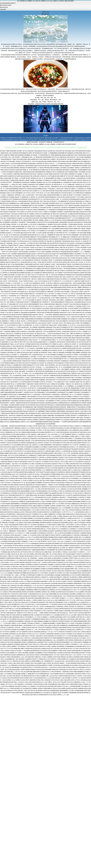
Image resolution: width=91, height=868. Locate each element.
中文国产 (44, 657)
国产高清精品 (35, 260)
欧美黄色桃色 (65, 432)
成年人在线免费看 (12, 254)
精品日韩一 (66, 613)
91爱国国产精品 (43, 466)
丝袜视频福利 (70, 583)
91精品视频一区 (33, 430)
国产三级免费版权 (81, 445)
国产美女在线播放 (58, 363)
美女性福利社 (26, 567)
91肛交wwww (68, 493)
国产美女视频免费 (79, 298)
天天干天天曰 (7, 649)
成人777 (46, 529)
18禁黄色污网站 (70, 287)
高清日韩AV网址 (73, 432)
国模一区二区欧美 (50, 275)
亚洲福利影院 (81, 636)
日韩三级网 (5, 579)
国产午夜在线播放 (81, 340)
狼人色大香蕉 (48, 497)
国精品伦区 (46, 674)
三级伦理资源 (64, 208)
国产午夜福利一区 (16, 178)
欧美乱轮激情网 (32, 199)
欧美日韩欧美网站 (17, 346)
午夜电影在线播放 (73, 224)
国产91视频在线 (43, 273)
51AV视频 (8, 554)
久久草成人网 (17, 628)
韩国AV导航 (47, 489)
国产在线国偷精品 (15, 199)
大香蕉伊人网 (50, 663)
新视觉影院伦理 (85, 168)
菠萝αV (37, 646)
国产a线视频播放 (41, 380)
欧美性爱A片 (75, 644)
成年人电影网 (23, 172)
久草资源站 (22, 607)
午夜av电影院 (52, 476)
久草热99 (32, 491)
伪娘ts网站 (22, 562)
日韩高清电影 (64, 586)
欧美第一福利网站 (58, 325)
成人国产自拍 (57, 371)
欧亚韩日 (25, 560)
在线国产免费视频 (75, 191)
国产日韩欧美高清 (67, 302)
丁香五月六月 (10, 279)
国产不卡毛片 (43, 579)
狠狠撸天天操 (37, 590)
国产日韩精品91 (10, 327)
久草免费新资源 (47, 180)
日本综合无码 (65, 476)
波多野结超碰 (20, 176)
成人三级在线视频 (76, 302)
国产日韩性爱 (86, 208)
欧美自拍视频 (40, 432)
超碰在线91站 (42, 602)
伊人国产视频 (75, 346)
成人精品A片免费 (38, 243)
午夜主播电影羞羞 (62, 201)
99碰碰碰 (6, 453)
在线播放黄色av (69, 300)
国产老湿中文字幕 (74, 571)
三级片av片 (9, 518)
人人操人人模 (80, 520)
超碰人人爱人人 (87, 638)
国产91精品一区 (53, 294)
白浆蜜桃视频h (87, 157)
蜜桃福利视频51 (4, 260)
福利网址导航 (45, 439)
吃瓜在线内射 (72, 321)
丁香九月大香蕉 (53, 554)
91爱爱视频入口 (6, 321)
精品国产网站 (65, 210)
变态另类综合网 (46, 464)
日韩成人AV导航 (74, 623)
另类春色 (27, 512)
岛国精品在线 (66, 237)
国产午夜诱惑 (65, 363)
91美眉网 (50, 665)
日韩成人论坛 (75, 667)
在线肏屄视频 (58, 617)
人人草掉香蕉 (29, 321)
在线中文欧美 (87, 317)
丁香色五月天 (16, 243)
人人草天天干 (17, 672)
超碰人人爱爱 (7, 556)
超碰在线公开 (79, 598)
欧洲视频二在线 (11, 256)
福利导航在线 (59, 376)
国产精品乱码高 (39, 334)
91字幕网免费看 (11, 191)
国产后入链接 (64, 462)
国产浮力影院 (3, 640)
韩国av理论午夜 (15, 586)
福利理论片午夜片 (9, 237)
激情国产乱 (80, 457)
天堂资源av (55, 426)
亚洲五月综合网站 (79, 315)
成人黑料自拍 (38, 300)
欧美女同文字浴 (64, 371)
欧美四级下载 (9, 384)
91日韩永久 (60, 464)
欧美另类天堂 (75, 365)
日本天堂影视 (9, 308)
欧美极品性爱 (15, 525)
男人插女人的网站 (13, 342)
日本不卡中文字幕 (71, 600)
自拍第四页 (60, 550)
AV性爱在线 (68, 483)
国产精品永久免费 (31, 201)
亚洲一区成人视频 (30, 296)
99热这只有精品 (23, 594)
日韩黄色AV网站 (83, 447)
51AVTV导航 (3, 531)
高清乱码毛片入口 (12, 533)
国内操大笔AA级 (65, 172)
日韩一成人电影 (61, 266)
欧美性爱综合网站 (75, 604)
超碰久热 (10, 472)
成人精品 (23, 466)
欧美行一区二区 (25, 348)
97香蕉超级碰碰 (4, 285)
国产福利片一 (10, 182)
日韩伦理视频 (63, 447)
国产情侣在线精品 (67, 151)
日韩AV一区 (55, 504)
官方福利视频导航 (47, 319)
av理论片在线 (12, 676)
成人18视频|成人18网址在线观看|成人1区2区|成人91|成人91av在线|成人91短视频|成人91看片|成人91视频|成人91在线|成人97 (49, 397)
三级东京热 (84, 573)
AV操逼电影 (69, 634)
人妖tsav (70, 552)
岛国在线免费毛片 (24, 355)
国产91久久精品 (40, 235)
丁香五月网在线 (20, 241)
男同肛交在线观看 (58, 537)
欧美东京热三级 (28, 241)
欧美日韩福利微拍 (51, 455)
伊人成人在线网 (15, 680)
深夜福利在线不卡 (64, 313)
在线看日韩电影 (20, 302)
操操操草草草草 (65, 218)
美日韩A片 (55, 667)
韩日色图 (19, 651)
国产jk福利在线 (45, 250)
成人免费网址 (5, 275)
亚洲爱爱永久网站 (41, 663)
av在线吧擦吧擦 (24, 205)
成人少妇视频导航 (65, 182)
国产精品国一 (31, 281)
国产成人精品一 (37, 474)
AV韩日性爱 (82, 508)
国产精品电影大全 (18, 439)
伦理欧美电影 (59, 170)
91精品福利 (52, 472)
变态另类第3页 (79, 208)
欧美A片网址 (79, 579)
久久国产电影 (8, 313)
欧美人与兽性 (65, 382)
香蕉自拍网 (30, 598)
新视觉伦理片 (58, 193)
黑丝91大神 (31, 552)
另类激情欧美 (58, 481)
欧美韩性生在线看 (43, 684)
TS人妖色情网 (35, 537)
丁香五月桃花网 (82, 235)
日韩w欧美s (18, 541)
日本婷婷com (13, 651)
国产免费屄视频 (18, 386)
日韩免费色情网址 (11, 514)
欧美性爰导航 (9, 512)
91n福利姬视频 (24, 640)
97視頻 (27, 607)
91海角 (7, 615)
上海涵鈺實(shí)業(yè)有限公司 (67, 138)
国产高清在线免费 (84, 266)
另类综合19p (77, 470)
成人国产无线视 (19, 344)
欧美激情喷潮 (56, 313)
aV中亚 (24, 577)
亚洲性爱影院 (82, 667)
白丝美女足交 (12, 430)
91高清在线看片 (16, 205)
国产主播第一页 (34, 233)
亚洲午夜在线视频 (62, 373)
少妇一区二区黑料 (4, 189)
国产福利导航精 (73, 636)
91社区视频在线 (42, 289)
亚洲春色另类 (55, 670)
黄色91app (40, 548)
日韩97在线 (60, 613)
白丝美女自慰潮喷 (42, 233)
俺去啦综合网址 (42, 441)
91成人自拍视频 (52, 226)
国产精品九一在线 (61, 268)
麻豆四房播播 (13, 436)
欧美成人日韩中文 (81, 546)
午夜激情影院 (7, 331)
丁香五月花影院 (55, 598)
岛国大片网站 (75, 151)
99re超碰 (14, 630)
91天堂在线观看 (83, 355)
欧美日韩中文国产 (12, 285)
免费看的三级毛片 (65, 684)
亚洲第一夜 (65, 548)
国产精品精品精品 (78, 201)
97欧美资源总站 (39, 518)
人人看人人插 (11, 376)
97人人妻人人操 (49, 434)
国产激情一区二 (5, 300)
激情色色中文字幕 (9, 506)
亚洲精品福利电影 (75, 388)
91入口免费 (40, 445)
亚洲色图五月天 (80, 210)
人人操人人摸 (37, 630)
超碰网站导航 (25, 197)
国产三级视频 (32, 550)
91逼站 (26, 527)
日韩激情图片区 (53, 342)
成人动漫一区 (86, 254)
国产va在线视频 (35, 273)
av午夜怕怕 (71, 510)
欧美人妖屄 (19, 548)
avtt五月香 (51, 462)
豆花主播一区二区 (83, 262)
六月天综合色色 (76, 493)
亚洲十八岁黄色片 (8, 663)
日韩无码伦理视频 (66, 220)
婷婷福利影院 (25, 550)
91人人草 (76, 447)
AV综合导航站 (16, 518)
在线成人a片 (26, 686)
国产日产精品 (27, 210)
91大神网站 (66, 464)
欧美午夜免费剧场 (46, 628)
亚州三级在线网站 (23, 464)
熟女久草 (70, 590)
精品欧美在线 (57, 208)
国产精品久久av (8, 355)
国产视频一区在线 (67, 308)
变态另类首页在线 (60, 592)
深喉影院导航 (59, 304)
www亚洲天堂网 (53, 678)
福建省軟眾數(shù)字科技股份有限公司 (29, 140)
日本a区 (25, 481)
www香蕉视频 (67, 508)
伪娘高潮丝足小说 (57, 548)
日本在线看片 (18, 275)
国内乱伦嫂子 (19, 187)
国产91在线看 (45, 472)
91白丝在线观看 (71, 617)
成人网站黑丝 (22, 443)
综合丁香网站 (51, 155)
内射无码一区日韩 (82, 676)
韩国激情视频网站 (15, 504)
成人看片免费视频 (6, 317)
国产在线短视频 (75, 205)
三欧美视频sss (55, 497)
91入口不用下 (67, 453)
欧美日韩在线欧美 (73, 285)
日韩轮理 (73, 611)
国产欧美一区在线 (10, 693)
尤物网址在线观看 (14, 638)
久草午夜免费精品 (84, 478)
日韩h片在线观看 (33, 191)
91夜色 (62, 474)
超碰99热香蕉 (20, 655)
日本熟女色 (86, 550)
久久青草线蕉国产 (28, 684)
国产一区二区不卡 (22, 350)
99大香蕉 (21, 447)
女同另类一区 (44, 283)
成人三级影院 (26, 378)
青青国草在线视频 (73, 229)
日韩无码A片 (62, 674)
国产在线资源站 (12, 325)
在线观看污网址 (63, 298)
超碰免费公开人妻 (12, 359)
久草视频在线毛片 (32, 455)
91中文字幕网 (61, 527)
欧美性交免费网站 (67, 533)
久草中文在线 (9, 252)
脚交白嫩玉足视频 (29, 216)
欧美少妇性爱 (86, 373)
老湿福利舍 (40, 691)
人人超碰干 (88, 619)
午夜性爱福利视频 (50, 247)
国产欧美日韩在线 (58, 262)
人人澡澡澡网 (72, 686)
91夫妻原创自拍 (83, 205)
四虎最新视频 (75, 166)
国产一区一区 (39, 340)
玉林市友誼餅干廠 (86, 144)
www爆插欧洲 (21, 502)
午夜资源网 (37, 527)
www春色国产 (27, 619)
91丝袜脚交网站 (43, 565)
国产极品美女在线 (37, 287)
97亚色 (45, 642)
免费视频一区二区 (67, 325)
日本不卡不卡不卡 (25, 544)
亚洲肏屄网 (4, 523)
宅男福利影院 (52, 203)
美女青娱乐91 (45, 512)
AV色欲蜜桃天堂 (8, 451)
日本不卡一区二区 (22, 300)
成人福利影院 (58, 382)
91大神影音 (29, 474)
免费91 (75, 466)
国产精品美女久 (53, 201)
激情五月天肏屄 (33, 588)
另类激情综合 (4, 245)
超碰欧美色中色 (40, 615)
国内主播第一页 (4, 359)
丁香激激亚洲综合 (20, 166)
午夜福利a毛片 (77, 426)
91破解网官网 (51, 514)
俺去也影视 (29, 556)
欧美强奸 (11, 682)
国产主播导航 (51, 193)
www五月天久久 (17, 468)
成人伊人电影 (54, 600)
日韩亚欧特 (85, 476)
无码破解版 (46, 621)
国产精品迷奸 (13, 655)
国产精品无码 (79, 258)
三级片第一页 (6, 281)
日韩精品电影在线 (81, 279)
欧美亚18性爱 (67, 653)
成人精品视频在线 (84, 304)
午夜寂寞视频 (76, 581)
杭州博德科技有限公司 (13, 138)
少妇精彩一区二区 (27, 535)
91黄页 (73, 628)
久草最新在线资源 (20, 514)
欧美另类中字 (27, 302)
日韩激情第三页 (75, 455)
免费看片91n (28, 661)
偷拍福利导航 (29, 250)
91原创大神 (44, 667)
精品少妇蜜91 (54, 470)
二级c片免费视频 (33, 327)
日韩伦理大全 (9, 380)
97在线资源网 (41, 449)
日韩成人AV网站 (66, 506)
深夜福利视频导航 (39, 172)
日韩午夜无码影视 (8, 367)
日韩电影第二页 (22, 659)
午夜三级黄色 (86, 382)
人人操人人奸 (82, 644)
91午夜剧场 (59, 562)
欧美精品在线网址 (23, 159)
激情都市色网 (39, 157)
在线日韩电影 (10, 352)
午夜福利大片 (34, 231)
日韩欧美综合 (77, 281)
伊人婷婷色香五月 (44, 487)
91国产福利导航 (69, 640)
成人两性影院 (74, 451)
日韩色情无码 (5, 510)
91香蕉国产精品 (75, 367)
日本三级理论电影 (48, 363)
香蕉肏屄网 (28, 562)
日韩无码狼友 (38, 491)
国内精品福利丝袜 (32, 235)
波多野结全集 (16, 235)
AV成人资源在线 (75, 508)
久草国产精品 (46, 376)
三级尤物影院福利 (66, 331)
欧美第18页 (62, 632)
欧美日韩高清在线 (59, 205)
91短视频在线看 (72, 214)
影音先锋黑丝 (71, 586)
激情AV (34, 674)
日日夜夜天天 (63, 271)
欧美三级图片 (29, 153)
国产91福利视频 (87, 268)
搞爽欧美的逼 (63, 157)
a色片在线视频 (71, 319)
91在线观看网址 (75, 478)
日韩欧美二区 (75, 344)
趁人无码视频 (88, 189)
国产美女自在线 (9, 642)
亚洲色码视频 (58, 218)
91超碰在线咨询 (4, 588)
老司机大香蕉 (58, 520)
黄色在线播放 (65, 285)
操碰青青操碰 (18, 208)
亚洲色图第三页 (23, 434)
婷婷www (41, 443)
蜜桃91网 (78, 611)
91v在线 (83, 539)
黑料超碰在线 (70, 252)
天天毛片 (86, 457)
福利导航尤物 (47, 298)
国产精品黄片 (70, 195)
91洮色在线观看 (56, 334)
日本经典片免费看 (48, 174)
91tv (56, 682)
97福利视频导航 (12, 596)
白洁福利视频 (57, 575)
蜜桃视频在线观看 (82, 621)
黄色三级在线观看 (82, 247)
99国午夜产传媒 (38, 476)
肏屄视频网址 (22, 590)
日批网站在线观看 (25, 670)
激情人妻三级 (83, 640)
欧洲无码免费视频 (56, 560)
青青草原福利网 (43, 537)
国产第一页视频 (61, 310)
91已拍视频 (64, 445)
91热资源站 (81, 613)
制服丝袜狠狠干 (44, 581)
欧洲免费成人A (67, 289)
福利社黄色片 (73, 340)
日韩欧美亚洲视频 (31, 222)
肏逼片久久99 (87, 506)
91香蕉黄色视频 (44, 155)
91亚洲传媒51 (68, 632)
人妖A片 (75, 550)
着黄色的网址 (5, 342)
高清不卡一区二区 (12, 298)
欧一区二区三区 (34, 586)
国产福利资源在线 (37, 153)
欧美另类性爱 (57, 642)
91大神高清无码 (57, 565)
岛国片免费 (53, 546)
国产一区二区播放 (23, 373)
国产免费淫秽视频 (67, 346)
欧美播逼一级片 (7, 455)
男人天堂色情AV (37, 462)
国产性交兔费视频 (49, 331)
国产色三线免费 (57, 172)
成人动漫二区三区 (8, 235)
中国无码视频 (61, 245)
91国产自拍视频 (51, 355)
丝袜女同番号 (59, 151)
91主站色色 (28, 604)
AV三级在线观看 (30, 300)
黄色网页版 (28, 625)
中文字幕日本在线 (27, 310)
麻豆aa (61, 441)
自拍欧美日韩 (83, 212)
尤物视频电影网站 (35, 302)
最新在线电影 (60, 176)
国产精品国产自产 (5, 619)
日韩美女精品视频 (60, 264)
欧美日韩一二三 (53, 164)
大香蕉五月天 (72, 476)
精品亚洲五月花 (83, 191)
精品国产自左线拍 (32, 205)
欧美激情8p (33, 670)
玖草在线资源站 (21, 646)
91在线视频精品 (39, 653)
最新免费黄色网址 (17, 367)
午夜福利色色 (40, 174)
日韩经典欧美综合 (63, 214)
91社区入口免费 (26, 436)
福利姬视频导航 (54, 166)
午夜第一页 (77, 569)
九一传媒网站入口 (50, 485)
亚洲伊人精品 (32, 340)
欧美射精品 (9, 546)
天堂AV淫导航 (19, 571)
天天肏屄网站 (30, 623)
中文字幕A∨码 (72, 691)
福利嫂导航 (38, 470)
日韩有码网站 (86, 460)
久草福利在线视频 (34, 378)
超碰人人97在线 (18, 682)
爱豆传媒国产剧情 (9, 378)
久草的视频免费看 (19, 229)
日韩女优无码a (83, 504)
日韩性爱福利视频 (57, 359)
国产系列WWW (42, 541)
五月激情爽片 (80, 516)
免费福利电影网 (21, 254)
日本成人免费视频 (36, 268)
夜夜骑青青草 (22, 369)
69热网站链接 (26, 457)
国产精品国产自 (9, 365)
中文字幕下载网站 (55, 298)
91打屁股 (3, 434)
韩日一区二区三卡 (84, 655)
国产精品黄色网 (18, 457)
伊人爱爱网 (79, 577)
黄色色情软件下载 (52, 453)
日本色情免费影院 (24, 504)
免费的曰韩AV (20, 489)
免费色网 (16, 485)
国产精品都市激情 (11, 212)
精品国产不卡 (45, 342)
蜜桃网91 (44, 665)
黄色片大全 (82, 537)
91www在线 (37, 428)
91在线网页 (50, 447)
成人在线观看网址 (54, 518)
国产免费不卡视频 (30, 329)
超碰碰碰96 (26, 615)
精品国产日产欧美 (11, 567)
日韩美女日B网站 (20, 319)
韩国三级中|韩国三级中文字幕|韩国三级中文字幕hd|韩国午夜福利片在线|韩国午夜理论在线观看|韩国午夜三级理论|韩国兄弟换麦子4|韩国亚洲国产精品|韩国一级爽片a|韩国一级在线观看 (45, 418)
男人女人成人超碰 (71, 615)
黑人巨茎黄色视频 (78, 294)
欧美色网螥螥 (23, 573)
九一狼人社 (33, 510)
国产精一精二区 (40, 199)
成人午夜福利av (4, 592)
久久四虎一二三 (84, 682)
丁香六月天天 (39, 376)
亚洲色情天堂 (13, 216)
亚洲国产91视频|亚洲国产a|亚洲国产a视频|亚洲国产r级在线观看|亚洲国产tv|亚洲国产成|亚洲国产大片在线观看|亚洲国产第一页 (60, 415)
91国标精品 (16, 512)
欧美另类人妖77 (28, 497)
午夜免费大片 (81, 451)
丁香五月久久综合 (51, 541)
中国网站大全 (13, 321)
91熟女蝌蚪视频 (15, 667)
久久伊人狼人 (50, 632)
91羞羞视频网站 (77, 159)
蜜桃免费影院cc (42, 210)
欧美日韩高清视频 (16, 164)
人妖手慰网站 (14, 493)
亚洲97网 (41, 544)
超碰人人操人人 (59, 508)
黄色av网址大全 (51, 241)
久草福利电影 (68, 539)
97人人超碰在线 (62, 489)
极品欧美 (79, 531)
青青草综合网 (43, 321)
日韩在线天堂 (8, 205)
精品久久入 (46, 678)
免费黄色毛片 (73, 329)
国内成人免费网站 (21, 298)
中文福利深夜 (81, 497)
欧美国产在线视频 (44, 264)
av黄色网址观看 (25, 327)
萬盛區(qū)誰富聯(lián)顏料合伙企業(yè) (49, 140)
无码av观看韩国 (17, 445)
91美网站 (87, 661)
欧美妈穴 (27, 520)
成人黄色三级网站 (23, 224)
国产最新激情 (42, 292)
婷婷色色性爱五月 (16, 466)
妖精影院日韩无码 (12, 176)
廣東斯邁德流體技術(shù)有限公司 (11, 140)
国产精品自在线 (82, 365)
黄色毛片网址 (87, 224)
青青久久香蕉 (38, 460)
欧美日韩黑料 (30, 592)
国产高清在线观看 (82, 233)
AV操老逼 (16, 537)
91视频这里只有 (6, 199)
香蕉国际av (57, 544)
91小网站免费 (38, 636)
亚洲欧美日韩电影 (49, 308)
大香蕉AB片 (20, 533)
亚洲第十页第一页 (8, 157)
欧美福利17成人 (70, 277)
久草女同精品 (60, 653)
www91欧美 (74, 688)
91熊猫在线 (17, 558)
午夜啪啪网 (50, 565)
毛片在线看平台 (55, 180)
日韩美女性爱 (36, 649)
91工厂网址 (51, 672)
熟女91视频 (57, 577)
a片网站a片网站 (18, 390)
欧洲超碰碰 (40, 621)
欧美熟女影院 (36, 176)
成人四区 (60, 533)
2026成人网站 (17, 691)
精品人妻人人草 (64, 495)
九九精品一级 (34, 609)
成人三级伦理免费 (40, 197)
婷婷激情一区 (43, 516)
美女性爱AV (70, 657)
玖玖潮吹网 (52, 506)
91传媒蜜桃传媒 (63, 625)
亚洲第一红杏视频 (57, 516)
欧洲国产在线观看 (34, 384)
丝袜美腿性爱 (65, 594)
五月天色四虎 (77, 180)
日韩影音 (36, 684)
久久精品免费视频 (55, 229)
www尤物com (60, 499)
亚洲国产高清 (84, 281)
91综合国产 (79, 476)
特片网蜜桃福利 (87, 193)
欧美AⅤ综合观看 (36, 453)
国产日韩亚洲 (43, 302)
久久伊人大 (35, 541)
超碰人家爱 (58, 684)
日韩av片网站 (73, 443)
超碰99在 (29, 659)
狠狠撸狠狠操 (42, 361)
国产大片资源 (72, 313)
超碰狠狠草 (28, 569)
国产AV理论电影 (55, 649)
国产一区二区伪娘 (39, 298)
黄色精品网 (65, 672)
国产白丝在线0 (33, 338)
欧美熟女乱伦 (80, 222)
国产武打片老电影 (14, 371)
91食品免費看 (5, 634)
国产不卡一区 (59, 237)
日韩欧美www (66, 516)
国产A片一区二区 (61, 281)
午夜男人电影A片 (8, 602)
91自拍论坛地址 (46, 166)
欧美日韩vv (18, 552)
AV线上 (9, 586)
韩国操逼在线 (14, 598)
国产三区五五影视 (26, 275)
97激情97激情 (47, 560)
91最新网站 (47, 546)
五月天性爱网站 (43, 447)
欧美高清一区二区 (43, 355)
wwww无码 (16, 562)
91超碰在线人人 (18, 481)
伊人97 (11, 445)
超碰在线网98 (65, 523)
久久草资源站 (17, 636)
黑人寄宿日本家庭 (15, 434)
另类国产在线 (16, 607)
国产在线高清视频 (36, 151)
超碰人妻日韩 (11, 552)
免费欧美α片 (65, 321)
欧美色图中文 (35, 531)
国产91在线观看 (64, 693)
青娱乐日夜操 (31, 628)
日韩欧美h (47, 499)
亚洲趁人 (81, 684)
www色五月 (63, 634)
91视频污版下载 (83, 176)
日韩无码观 (5, 596)
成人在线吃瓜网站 (28, 218)
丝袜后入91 (9, 607)
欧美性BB (58, 586)
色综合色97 (56, 663)
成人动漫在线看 (42, 208)
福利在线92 (47, 583)
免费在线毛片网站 (35, 203)
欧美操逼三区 (46, 281)
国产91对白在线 (46, 222)
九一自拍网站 (87, 607)
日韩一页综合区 (21, 487)
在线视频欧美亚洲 (17, 365)
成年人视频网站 (78, 287)
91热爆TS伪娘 (24, 636)
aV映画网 (41, 695)
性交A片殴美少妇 (52, 659)
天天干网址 (76, 649)
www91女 (74, 518)
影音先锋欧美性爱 (67, 638)
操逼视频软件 (37, 693)
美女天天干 (67, 623)
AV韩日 (39, 439)
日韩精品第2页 (79, 338)
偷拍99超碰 (17, 657)
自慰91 (9, 569)
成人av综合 (81, 558)
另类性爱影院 (37, 611)
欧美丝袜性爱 (8, 474)
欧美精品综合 (67, 609)
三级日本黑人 (32, 539)
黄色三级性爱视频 (26, 346)
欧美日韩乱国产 (31, 334)
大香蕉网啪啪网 (72, 693)
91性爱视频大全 (55, 628)
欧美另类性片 (73, 197)
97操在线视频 (73, 573)
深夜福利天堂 (15, 447)
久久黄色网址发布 (74, 237)
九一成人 (28, 466)
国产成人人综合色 (76, 325)
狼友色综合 (5, 472)
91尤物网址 (58, 525)
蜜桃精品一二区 (64, 663)
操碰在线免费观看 (25, 491)
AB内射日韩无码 (22, 665)
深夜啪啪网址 (49, 495)
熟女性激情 (32, 470)
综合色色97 (87, 499)
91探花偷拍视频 (70, 674)
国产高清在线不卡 (49, 262)
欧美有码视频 (15, 266)
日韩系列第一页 (15, 224)
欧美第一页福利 (17, 348)
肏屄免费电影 (17, 644)
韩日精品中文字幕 (26, 231)
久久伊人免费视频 (46, 470)
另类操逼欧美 (87, 164)
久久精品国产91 (66, 304)
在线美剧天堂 (53, 268)
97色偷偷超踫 (5, 682)
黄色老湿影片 (82, 653)
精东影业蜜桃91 (24, 499)
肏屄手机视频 (44, 453)
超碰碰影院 (60, 468)
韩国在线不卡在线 (28, 579)
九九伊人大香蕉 (73, 642)
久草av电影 (50, 642)
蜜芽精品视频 (48, 670)
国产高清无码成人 (14, 281)
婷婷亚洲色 (8, 428)
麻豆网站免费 (42, 258)
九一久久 (68, 598)
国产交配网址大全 (76, 308)
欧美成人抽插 (32, 506)
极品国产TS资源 (76, 554)
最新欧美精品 (28, 285)
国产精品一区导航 (47, 189)
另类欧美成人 (80, 607)
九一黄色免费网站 (26, 651)
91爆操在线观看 (60, 226)
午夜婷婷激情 (27, 586)
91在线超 (69, 630)
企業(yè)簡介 (3, 9)
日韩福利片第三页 (44, 176)
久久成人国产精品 (5, 271)
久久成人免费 (80, 602)
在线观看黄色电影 (39, 560)
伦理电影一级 (43, 365)
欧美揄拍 (57, 441)
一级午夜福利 (30, 243)
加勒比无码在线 (38, 166)
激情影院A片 (11, 462)
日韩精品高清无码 (26, 361)
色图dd (44, 598)
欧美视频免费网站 (56, 182)
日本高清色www (46, 483)
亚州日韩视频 (23, 518)
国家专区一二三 (84, 552)
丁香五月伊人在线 (30, 298)
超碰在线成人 (52, 607)
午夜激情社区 (71, 548)
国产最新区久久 (74, 434)
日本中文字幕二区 (27, 193)
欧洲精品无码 (79, 313)
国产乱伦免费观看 (42, 237)
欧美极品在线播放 (28, 294)
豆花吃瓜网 (47, 609)
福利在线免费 (66, 378)
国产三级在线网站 (76, 483)
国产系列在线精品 (51, 388)
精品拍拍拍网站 (32, 164)
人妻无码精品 (63, 168)
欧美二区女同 (78, 357)
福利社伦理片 (26, 363)
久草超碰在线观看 (10, 218)
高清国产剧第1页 (80, 164)
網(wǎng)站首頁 (4, 7)
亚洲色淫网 (27, 489)
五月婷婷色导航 (22, 474)
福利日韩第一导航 (80, 348)
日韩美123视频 (7, 497)
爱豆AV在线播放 (73, 531)
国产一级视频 (28, 531)
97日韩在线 (17, 499)
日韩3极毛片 (55, 588)
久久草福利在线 (13, 476)
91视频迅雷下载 (46, 229)
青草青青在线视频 (10, 229)
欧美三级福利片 (34, 210)
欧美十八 (73, 598)
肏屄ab (5, 678)
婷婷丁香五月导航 (35, 436)
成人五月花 (80, 638)
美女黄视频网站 (6, 222)
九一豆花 (49, 667)
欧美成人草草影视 (65, 571)
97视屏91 (81, 506)
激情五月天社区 (68, 430)
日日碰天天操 (42, 285)
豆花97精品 (29, 634)
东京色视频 (52, 474)
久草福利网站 (72, 529)
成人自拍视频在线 (79, 386)
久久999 (85, 600)
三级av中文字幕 (35, 275)
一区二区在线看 (63, 199)
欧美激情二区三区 (17, 382)
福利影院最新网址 (76, 651)
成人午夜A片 (26, 682)
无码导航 (7, 560)
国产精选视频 (59, 210)
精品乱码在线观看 (81, 199)
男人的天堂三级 (62, 187)
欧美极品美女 (77, 245)
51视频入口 (3, 518)
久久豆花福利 (79, 529)
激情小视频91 (21, 649)
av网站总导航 (38, 554)
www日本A (75, 632)
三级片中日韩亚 (74, 506)
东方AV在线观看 (81, 523)
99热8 (16, 462)
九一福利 (4, 546)
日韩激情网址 (52, 590)
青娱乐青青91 (35, 508)
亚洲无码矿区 (41, 451)
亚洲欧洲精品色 (59, 260)
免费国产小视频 (26, 384)
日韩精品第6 (56, 510)
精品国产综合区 (19, 268)
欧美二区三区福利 (31, 308)
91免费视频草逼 (87, 243)
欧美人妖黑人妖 (79, 373)
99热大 (17, 464)
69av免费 (39, 512)
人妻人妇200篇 (8, 670)
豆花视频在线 (85, 426)
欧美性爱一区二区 (18, 388)
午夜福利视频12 (12, 304)
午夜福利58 (6, 655)
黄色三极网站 (72, 189)
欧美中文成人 (83, 569)
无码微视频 (84, 489)
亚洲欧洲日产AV (80, 634)
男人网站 (15, 602)
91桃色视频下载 (68, 203)
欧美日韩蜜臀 (10, 653)
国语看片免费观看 (14, 369)
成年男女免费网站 (51, 346)
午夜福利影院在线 (10, 558)
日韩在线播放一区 (41, 205)
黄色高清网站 (32, 331)
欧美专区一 (47, 604)
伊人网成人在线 (62, 680)
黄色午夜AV (62, 567)
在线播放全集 (25, 338)
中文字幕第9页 (43, 325)
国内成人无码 (74, 241)
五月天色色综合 (28, 212)
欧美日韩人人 (87, 602)
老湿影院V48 (44, 672)
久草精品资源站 (62, 670)
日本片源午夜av (6, 632)
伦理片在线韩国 (4, 292)
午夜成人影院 (59, 321)
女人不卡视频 (17, 327)
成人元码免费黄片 (85, 384)
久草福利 (51, 577)
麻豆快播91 (84, 588)
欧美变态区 (73, 491)
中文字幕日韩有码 (6, 630)
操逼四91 (24, 592)
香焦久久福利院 (84, 493)
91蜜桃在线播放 (85, 575)
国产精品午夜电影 (65, 197)
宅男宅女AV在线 (4, 487)
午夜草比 (40, 430)
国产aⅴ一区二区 (63, 185)
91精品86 (6, 600)
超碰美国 (75, 495)
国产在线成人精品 (58, 235)
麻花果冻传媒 (82, 151)
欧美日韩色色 (70, 426)
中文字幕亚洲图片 (55, 567)
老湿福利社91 (80, 441)
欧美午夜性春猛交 (15, 317)
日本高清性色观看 (22, 201)
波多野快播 (12, 634)
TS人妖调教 (68, 518)
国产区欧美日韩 (56, 348)
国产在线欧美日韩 (4, 315)
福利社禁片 (31, 632)
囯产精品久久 (27, 508)
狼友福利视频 (51, 623)
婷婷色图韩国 (63, 628)
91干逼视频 (87, 497)
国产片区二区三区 (42, 346)
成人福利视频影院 (84, 571)
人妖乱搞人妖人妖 (15, 554)
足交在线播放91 (70, 168)
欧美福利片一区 (21, 329)
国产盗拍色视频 (45, 474)
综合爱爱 (25, 478)
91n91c (64, 562)
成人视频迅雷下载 (23, 598)
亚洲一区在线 (11, 594)
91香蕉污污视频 (70, 373)
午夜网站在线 (61, 166)
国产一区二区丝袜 (74, 218)
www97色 (22, 512)
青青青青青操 (43, 523)
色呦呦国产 (14, 646)
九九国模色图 (82, 533)
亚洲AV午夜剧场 (84, 657)
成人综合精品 (41, 363)
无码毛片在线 (19, 310)
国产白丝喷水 (47, 317)
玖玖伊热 (42, 583)
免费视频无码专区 (9, 460)
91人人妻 (4, 441)
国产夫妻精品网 (76, 176)
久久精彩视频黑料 (69, 350)
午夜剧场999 (31, 468)
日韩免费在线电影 (14, 180)
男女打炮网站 (83, 367)
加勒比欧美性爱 (31, 172)
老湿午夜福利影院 (86, 357)
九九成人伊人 (51, 556)
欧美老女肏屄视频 (12, 604)
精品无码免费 (74, 273)
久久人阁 (34, 497)
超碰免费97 (77, 625)
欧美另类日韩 (65, 193)
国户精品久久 (60, 453)
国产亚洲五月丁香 (41, 247)
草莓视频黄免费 (73, 499)
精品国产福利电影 (6, 201)
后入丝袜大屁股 (87, 579)
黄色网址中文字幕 (61, 294)
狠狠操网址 (62, 640)
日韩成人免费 (47, 625)
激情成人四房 (35, 292)
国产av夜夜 (38, 567)
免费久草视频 (72, 338)
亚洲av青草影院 (60, 483)
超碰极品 (45, 617)
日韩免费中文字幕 (57, 285)
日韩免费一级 (25, 376)
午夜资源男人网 (22, 556)
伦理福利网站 (14, 222)
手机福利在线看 (58, 191)
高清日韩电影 (12, 315)
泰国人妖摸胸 (80, 317)
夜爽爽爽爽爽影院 (76, 380)
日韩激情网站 (72, 174)
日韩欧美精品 (40, 266)
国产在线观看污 (19, 218)
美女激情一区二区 (10, 283)
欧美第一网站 (39, 201)
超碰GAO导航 (26, 548)
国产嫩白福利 (47, 266)
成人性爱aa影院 (61, 243)
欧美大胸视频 (86, 338)
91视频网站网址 (9, 432)
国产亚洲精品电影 (62, 239)
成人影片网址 (23, 334)
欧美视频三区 (71, 254)
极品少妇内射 (20, 210)
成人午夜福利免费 (57, 329)
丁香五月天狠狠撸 (54, 674)
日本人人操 (39, 607)
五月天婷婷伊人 (75, 355)
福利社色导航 (70, 447)
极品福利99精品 (26, 262)
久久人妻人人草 (53, 527)
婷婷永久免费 (47, 644)
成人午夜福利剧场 (32, 558)
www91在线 (85, 531)
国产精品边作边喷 (82, 363)
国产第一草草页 (36, 193)
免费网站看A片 (86, 239)
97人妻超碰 (28, 674)
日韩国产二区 (50, 323)
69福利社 (12, 499)
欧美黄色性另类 (66, 191)
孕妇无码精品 (28, 323)
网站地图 (74, 144)
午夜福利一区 (51, 260)
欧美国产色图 (79, 321)
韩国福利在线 (3, 636)
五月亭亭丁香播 (67, 205)
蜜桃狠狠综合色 (75, 504)
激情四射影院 (16, 617)
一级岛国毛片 (84, 250)
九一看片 (55, 533)
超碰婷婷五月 (72, 210)
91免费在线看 (29, 672)
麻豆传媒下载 (87, 342)
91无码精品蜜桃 (27, 447)
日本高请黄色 (86, 567)
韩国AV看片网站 (62, 583)
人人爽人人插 (24, 195)
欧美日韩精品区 (53, 350)
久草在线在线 (45, 300)
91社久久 (58, 529)
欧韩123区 (80, 466)
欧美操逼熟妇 (33, 432)
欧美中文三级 (26, 388)
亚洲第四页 (76, 640)
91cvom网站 (31, 464)
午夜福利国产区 (44, 577)
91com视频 (82, 474)
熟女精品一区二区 (45, 567)
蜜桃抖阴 (21, 546)
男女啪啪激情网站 (87, 275)
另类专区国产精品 (17, 380)
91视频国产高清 (76, 161)
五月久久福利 (31, 638)
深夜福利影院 (18, 376)
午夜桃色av (65, 552)
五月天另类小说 (70, 489)
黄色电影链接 (52, 586)
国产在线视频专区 (5, 323)
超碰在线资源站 (16, 670)
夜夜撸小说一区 (26, 170)
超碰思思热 (77, 682)
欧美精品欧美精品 (74, 361)
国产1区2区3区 (74, 609)
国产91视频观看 (32, 182)
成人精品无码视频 (57, 338)
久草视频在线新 (71, 185)
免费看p (43, 676)
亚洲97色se (47, 691)
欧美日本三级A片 (74, 613)
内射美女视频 (9, 168)
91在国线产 (41, 609)
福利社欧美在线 (7, 373)
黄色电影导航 (63, 466)
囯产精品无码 (55, 185)
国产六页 (52, 609)
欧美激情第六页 (31, 371)
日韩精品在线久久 (43, 659)
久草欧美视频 (25, 653)
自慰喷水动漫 (41, 279)
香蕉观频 (16, 529)
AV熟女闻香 (59, 546)
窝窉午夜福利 (56, 258)
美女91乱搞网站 (74, 665)
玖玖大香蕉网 (53, 512)
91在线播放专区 (4, 502)
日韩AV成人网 (34, 691)
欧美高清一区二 (20, 323)
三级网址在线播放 (45, 478)
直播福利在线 (63, 315)
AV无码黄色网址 (13, 296)
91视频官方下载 (54, 159)
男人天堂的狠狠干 (64, 558)
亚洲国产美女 (34, 323)
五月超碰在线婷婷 (84, 535)
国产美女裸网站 (28, 336)
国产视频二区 (72, 378)
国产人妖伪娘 (81, 499)
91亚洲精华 (47, 615)
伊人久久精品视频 (55, 615)
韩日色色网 (58, 460)
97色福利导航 (40, 596)
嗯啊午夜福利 (80, 193)
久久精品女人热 (51, 306)
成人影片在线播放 (65, 340)
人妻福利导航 (65, 231)
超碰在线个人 (5, 665)
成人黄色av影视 (55, 558)
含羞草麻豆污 (58, 436)
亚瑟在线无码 (32, 376)
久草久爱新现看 (59, 472)
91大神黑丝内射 (29, 189)
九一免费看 (27, 533)
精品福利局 (51, 531)
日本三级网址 (33, 187)
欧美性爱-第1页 (52, 151)
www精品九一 (29, 600)
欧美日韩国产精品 (9, 672)
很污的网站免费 (48, 313)
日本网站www (38, 552)
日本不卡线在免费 (62, 682)
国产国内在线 (56, 271)
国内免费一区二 (16, 355)
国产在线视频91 (41, 231)
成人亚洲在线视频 (12, 273)
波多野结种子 (36, 264)
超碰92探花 (55, 539)
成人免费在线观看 (44, 226)
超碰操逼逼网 (29, 485)
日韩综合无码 (85, 159)
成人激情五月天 (4, 254)
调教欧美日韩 (16, 308)
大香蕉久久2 (71, 462)
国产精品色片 (63, 334)
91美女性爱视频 (20, 273)
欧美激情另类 (67, 676)
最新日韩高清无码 (25, 233)
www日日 (16, 460)
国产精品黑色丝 (72, 371)
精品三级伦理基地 (75, 304)
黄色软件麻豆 (55, 252)
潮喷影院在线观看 (10, 208)
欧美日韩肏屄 (19, 363)
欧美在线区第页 (81, 327)
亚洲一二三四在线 (47, 334)
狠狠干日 (62, 493)
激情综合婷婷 (75, 292)
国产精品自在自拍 (25, 352)
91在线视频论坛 (21, 287)
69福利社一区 (60, 512)
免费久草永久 (42, 275)
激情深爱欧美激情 (32, 266)
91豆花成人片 (83, 527)
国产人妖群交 (61, 655)
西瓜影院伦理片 (36, 218)
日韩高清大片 (48, 185)
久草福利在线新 (15, 581)
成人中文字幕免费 (10, 294)
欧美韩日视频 (69, 161)
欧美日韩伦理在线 (84, 264)
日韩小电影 (8, 623)
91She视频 (38, 575)
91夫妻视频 (17, 470)
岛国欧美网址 (54, 187)
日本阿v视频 (72, 428)
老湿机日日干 (78, 277)
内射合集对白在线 (72, 222)
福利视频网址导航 (39, 546)
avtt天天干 (41, 586)
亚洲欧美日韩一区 (74, 231)
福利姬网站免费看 (69, 569)
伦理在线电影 (59, 233)
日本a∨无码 (44, 575)
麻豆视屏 (81, 609)
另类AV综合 (85, 598)
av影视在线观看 (38, 369)
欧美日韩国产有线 (85, 483)
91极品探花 (30, 478)
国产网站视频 (86, 464)
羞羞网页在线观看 (17, 361)
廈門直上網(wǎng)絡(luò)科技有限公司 (50, 138)
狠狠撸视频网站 (54, 153)
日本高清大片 (85, 306)
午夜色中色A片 (70, 682)
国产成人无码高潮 (27, 151)
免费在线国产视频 (18, 174)
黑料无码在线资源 (40, 371)
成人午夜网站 (86, 201)
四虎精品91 (43, 632)
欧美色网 (59, 636)
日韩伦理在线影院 (71, 296)
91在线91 (86, 512)
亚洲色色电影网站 (39, 468)
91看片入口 (64, 460)
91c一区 (34, 617)
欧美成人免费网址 (76, 630)
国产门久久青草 (70, 294)
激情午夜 (32, 493)
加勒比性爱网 (26, 187)
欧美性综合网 (6, 369)
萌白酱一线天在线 (21, 321)
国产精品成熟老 (85, 310)
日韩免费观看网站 (30, 271)
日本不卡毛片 (71, 298)
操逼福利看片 (27, 203)
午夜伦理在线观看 (53, 239)
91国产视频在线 (53, 621)
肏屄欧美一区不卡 (53, 655)
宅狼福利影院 (18, 256)
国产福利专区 (44, 151)
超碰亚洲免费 (48, 588)
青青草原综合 (7, 214)
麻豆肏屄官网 (53, 243)
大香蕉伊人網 (39, 539)
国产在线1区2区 (36, 212)
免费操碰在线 (11, 195)
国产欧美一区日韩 (35, 367)
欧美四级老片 (88, 289)
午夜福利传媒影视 (47, 688)
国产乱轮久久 (74, 676)
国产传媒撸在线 (53, 176)
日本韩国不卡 (64, 581)
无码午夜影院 (23, 667)
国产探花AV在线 (12, 548)
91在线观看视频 (38, 640)
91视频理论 (39, 506)
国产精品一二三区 (8, 231)
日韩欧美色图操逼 (29, 166)
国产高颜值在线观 (27, 268)
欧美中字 (2, 609)
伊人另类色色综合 (13, 502)
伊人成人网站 (19, 453)
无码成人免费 (47, 373)
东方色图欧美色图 (49, 279)
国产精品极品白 (68, 336)
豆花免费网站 (38, 592)
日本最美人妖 (85, 271)
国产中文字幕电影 (65, 256)
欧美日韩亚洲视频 (72, 199)
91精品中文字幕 (73, 363)
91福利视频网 (35, 447)
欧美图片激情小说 (67, 365)
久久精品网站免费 (66, 451)
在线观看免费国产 (48, 445)
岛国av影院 (62, 497)
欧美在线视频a (50, 367)
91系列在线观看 (60, 430)
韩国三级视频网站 (53, 651)
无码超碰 (55, 596)
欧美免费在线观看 (67, 260)
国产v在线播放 (76, 336)
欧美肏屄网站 (23, 243)
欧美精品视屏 (43, 256)
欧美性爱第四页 (81, 220)
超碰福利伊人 (68, 166)
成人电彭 (83, 548)
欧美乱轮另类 (20, 619)
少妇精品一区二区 (9, 562)
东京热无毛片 (35, 562)
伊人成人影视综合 (46, 693)
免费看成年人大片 (78, 252)
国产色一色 (53, 661)
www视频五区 (66, 546)
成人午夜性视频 (27, 344)
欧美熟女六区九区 (67, 380)
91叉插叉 (62, 569)
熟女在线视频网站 (35, 569)
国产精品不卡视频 (5, 151)
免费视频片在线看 (15, 331)
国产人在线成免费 (33, 355)
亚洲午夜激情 (87, 296)
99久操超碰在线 (9, 644)
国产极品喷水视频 (53, 245)
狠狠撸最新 (59, 638)
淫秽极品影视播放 (29, 319)
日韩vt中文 (36, 579)
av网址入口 (70, 470)
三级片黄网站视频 (83, 344)
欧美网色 (75, 621)
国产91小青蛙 (84, 462)
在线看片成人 (14, 201)
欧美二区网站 (30, 342)
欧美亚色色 (73, 546)
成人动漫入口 (60, 344)
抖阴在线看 (43, 436)
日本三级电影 (79, 216)
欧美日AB (38, 594)
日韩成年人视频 (58, 247)
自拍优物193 (85, 487)
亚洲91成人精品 (17, 258)
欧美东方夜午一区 (80, 428)
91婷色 (16, 590)
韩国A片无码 (79, 464)
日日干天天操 (74, 289)
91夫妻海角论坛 (62, 630)
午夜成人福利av (9, 550)
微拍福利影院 (58, 241)
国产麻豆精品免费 (55, 317)
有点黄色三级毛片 (41, 277)
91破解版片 (68, 485)
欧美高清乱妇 (57, 279)
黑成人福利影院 (81, 273)
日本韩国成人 (10, 577)
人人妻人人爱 (23, 657)
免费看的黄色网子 (78, 583)
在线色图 (21, 497)
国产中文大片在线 (11, 166)
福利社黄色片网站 (28, 176)
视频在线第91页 (37, 672)
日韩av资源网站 (62, 688)
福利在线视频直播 (19, 155)
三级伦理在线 (77, 674)
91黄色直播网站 (35, 523)
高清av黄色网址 (4, 319)
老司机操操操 (56, 168)
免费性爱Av (37, 577)
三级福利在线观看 (10, 340)
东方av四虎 (66, 428)
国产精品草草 (74, 485)
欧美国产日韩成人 (74, 558)
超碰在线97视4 (35, 502)
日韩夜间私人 (77, 250)
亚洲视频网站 (64, 319)
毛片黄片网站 (65, 338)
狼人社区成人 (34, 262)
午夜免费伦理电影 (68, 212)
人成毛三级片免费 (36, 161)
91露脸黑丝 (31, 640)
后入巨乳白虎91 (53, 619)
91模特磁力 (3, 443)
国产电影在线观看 (61, 161)
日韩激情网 (58, 506)
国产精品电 (15, 546)
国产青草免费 (18, 340)
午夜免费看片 (54, 296)
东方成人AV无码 (23, 638)
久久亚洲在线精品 (78, 243)
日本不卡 (56, 632)
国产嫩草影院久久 (47, 539)
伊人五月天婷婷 (30, 428)
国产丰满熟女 (50, 325)
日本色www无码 (83, 649)
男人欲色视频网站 (76, 260)
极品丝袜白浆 (26, 439)
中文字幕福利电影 (60, 352)
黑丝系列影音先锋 (72, 544)
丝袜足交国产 (28, 514)
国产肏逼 (83, 439)
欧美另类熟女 (6, 180)
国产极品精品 (34, 346)
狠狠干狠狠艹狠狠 (80, 619)
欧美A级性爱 (33, 457)
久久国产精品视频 (65, 434)
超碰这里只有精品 (10, 571)
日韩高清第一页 (29, 441)
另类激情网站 (82, 562)
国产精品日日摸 (23, 460)
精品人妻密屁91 (10, 590)
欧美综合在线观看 (77, 283)
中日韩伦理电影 (50, 361)
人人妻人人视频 (66, 520)
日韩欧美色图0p (75, 653)
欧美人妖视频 (31, 434)
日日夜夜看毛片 (7, 625)
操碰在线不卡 (36, 321)
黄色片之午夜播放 (48, 548)
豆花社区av (36, 481)
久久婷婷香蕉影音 (72, 602)
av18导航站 (88, 634)
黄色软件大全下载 (35, 256)
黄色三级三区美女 (47, 182)
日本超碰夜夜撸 (17, 550)
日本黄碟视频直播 (69, 646)
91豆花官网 (53, 491)
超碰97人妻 (10, 468)
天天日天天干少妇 (12, 684)
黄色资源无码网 (5, 371)
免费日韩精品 (34, 289)
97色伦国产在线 (83, 388)
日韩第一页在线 (20, 216)
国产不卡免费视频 (82, 376)
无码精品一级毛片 (45, 216)
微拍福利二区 (74, 178)
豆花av (89, 432)
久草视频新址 (3, 388)
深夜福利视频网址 (64, 691)
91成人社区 (22, 520)
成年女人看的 (10, 382)
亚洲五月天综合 (56, 157)
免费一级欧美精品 (32, 178)
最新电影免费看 (43, 388)
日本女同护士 (47, 187)
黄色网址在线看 (17, 357)
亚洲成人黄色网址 (67, 651)
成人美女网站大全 (9, 174)
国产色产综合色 (67, 176)
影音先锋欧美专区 (56, 523)
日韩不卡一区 (33, 489)
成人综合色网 (68, 355)
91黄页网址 (19, 596)
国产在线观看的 (62, 180)
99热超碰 (8, 504)
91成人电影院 (48, 558)
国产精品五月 (34, 695)
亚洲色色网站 (40, 497)
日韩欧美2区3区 (43, 384)
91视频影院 (24, 541)
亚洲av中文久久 (87, 153)
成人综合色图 (10, 529)
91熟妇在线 (61, 502)
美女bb (46, 686)
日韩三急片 (19, 632)
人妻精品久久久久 (48, 220)
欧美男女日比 (61, 336)
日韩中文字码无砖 (67, 235)
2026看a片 (88, 485)
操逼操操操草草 (82, 359)
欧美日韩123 (21, 569)
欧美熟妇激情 (57, 579)
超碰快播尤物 (15, 625)
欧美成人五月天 (60, 388)
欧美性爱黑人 (65, 224)
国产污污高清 (49, 359)
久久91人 (40, 556)
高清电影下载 (8, 247)
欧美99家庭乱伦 (17, 231)
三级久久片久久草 (77, 590)
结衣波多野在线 (62, 159)
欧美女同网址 (83, 336)
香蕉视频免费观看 (44, 527)
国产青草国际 (16, 157)
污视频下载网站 (29, 495)
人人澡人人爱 (75, 655)
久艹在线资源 (69, 497)
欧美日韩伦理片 (57, 224)
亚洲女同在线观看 (11, 241)
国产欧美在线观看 (21, 306)
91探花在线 (52, 487)
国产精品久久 (30, 667)
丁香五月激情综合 (67, 323)
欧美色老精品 (3, 508)
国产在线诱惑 (17, 233)
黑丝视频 (58, 474)
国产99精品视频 (77, 350)
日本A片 (75, 541)
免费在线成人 (22, 180)
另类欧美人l (71, 560)
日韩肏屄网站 (58, 531)
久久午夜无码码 (48, 596)
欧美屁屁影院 (49, 285)
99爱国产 (64, 565)
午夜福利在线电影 (82, 155)
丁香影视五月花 (79, 185)
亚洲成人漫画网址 (50, 481)
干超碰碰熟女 (48, 252)
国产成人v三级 (19, 262)
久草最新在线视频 (28, 264)
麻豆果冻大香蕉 (64, 439)
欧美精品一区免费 (81, 369)
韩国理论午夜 (69, 621)
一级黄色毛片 (68, 384)
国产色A (68, 478)
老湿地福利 (5, 541)
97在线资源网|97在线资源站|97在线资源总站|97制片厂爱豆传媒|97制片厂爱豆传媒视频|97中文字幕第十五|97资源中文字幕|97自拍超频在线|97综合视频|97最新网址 (50, 401)
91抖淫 (5, 691)
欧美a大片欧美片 (76, 323)
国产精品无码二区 (23, 266)
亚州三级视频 (14, 649)
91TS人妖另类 (15, 455)
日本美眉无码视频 (41, 338)
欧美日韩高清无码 (71, 157)
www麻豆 (23, 428)
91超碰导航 (62, 518)
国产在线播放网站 (37, 250)
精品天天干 (45, 476)
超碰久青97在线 (60, 661)
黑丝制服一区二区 (62, 386)
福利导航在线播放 (27, 382)
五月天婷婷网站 (77, 195)
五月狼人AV (39, 617)
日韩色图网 (71, 625)
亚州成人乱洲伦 (82, 665)
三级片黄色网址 (58, 231)
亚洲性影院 (57, 634)
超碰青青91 (25, 632)
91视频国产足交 (47, 493)
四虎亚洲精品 (37, 581)
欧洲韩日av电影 (17, 577)
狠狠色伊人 (65, 481)
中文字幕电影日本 (22, 476)
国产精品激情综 (33, 363)
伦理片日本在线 (70, 239)
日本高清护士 (32, 348)
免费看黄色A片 (34, 237)
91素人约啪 (19, 510)
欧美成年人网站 (8, 153)
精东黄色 (39, 682)
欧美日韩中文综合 (85, 302)
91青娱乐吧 (30, 657)
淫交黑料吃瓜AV (26, 367)
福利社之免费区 (80, 491)
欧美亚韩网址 (51, 218)
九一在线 (4, 468)
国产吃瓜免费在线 (45, 336)
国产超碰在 (26, 430)
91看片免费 (88, 592)
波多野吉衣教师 (4, 176)
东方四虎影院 (26, 325)
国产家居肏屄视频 (39, 271)
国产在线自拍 (70, 201)
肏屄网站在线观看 (8, 537)
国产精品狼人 (11, 344)
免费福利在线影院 (32, 168)
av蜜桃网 (85, 577)
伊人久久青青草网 (32, 571)
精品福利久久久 (10, 233)
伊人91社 (72, 575)
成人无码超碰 (22, 623)
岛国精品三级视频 (37, 239)
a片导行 (26, 539)
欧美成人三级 (51, 552)
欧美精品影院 (19, 170)
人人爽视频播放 (87, 252)
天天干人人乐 (65, 636)
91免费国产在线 (71, 357)
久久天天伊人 (28, 537)
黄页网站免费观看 (38, 189)
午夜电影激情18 (11, 441)
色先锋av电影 (4, 594)
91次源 (74, 634)
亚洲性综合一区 (64, 317)
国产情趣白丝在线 (44, 170)
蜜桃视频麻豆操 (78, 239)
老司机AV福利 (52, 525)
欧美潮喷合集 (8, 266)
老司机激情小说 (9, 575)
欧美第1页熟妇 (74, 376)
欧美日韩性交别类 (81, 182)
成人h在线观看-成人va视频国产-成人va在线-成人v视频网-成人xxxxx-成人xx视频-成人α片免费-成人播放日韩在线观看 (45, 1)
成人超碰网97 (81, 592)
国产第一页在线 (21, 239)
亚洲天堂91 (61, 644)
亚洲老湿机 (55, 457)
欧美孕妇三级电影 (18, 237)
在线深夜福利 (84, 352)
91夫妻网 (43, 649)
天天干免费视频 (14, 520)
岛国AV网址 (4, 586)
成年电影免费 (12, 151)
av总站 (11, 600)
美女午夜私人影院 (65, 443)
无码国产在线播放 (6, 224)
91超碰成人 (53, 430)
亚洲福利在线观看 (71, 348)
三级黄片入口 (87, 174)
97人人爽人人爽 (64, 510)
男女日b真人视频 (4, 226)
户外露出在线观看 (61, 659)
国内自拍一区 (41, 317)
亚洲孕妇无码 (56, 174)
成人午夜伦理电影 (44, 203)
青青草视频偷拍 (65, 436)
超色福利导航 (17, 277)
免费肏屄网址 (18, 191)
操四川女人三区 (73, 247)
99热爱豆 (24, 642)
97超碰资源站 (20, 684)
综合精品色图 (74, 453)
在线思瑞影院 (76, 657)
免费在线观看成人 (39, 329)
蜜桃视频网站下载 (37, 304)
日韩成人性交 (68, 655)
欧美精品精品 (70, 271)
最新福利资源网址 (55, 222)
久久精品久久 (38, 296)
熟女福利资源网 (39, 678)
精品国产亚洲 (79, 382)
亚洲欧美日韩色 (44, 619)
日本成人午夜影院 (23, 281)
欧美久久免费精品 (51, 384)
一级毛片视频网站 (65, 369)
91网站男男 (73, 464)
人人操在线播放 (77, 439)
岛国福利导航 (20, 539)
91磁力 (65, 619)
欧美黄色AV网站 (39, 638)
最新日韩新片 (31, 195)
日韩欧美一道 (30, 476)
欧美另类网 (10, 640)
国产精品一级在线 (58, 323)
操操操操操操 (49, 327)
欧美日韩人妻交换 (34, 655)
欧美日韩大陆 (33, 174)
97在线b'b (30, 462)
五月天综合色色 (10, 289)
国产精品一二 (57, 256)
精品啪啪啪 (76, 474)
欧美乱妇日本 (25, 340)
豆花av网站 (8, 680)
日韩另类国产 (19, 151)
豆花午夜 (54, 676)
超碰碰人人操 (22, 625)
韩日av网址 (9, 617)
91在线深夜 (20, 493)
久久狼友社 (42, 502)
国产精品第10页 (84, 180)
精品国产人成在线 (36, 254)
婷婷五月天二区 (28, 525)
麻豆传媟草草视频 (8, 357)
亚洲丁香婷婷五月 (11, 302)
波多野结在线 (51, 273)
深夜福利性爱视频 (49, 197)
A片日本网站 (29, 426)
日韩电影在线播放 (74, 359)
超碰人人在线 (61, 678)
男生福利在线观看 (83, 166)
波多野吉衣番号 (66, 262)
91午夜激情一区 (46, 153)
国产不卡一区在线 (53, 630)
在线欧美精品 (70, 180)
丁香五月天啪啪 (79, 157)
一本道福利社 (40, 558)
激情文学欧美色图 (50, 191)
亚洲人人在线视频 (83, 331)
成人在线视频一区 (80, 174)
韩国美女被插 (40, 529)
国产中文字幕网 (53, 281)
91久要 (65, 602)
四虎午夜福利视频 (60, 485)
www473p (58, 590)
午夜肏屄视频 (11, 495)
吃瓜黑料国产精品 (22, 214)
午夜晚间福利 (53, 376)
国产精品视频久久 (67, 292)
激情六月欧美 (57, 197)
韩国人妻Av (42, 481)
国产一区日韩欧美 (43, 562)
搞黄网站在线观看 (18, 378)
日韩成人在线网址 (6, 646)
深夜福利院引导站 (52, 636)
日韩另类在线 (13, 323)
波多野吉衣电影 (52, 562)
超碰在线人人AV (44, 525)
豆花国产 (64, 617)
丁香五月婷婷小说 (58, 292)
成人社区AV (58, 487)
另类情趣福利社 (30, 590)
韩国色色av (34, 451)
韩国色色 (54, 449)
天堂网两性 (50, 657)
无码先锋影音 (27, 546)
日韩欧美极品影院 (12, 210)
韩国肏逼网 (37, 632)
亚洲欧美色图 (31, 575)
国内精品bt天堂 (87, 187)
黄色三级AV (74, 457)
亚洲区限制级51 (59, 602)
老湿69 (43, 434)
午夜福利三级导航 (12, 539)
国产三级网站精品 (16, 428)
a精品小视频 (87, 441)
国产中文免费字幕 (30, 369)
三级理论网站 (17, 195)
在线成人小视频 (52, 352)
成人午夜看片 (52, 264)
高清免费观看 (63, 357)
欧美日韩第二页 (49, 208)
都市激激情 (50, 569)
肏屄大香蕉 (12, 615)
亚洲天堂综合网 (59, 556)
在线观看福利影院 (49, 371)
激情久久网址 (82, 237)
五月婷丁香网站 (42, 357)
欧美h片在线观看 (19, 294)
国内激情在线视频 (70, 268)
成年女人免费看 (20, 203)
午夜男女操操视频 (15, 611)
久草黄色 (66, 607)
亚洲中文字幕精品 (72, 216)
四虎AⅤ (6, 478)
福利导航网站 (12, 275)
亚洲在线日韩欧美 (35, 344)
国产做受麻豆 (12, 449)
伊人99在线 (31, 636)
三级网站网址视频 (25, 432)
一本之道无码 (4, 298)
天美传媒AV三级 (47, 443)
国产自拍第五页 (75, 670)
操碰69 (24, 634)
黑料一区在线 (83, 203)
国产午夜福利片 (53, 336)
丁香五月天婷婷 (39, 195)
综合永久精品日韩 (42, 323)
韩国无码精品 (40, 588)
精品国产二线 (54, 266)
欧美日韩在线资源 (47, 340)
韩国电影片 (55, 502)
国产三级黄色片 (20, 245)
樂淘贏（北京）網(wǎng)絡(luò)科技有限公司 (29, 138)
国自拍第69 (80, 512)
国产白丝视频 (12, 226)
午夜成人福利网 (40, 604)
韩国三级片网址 (67, 667)
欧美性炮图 (50, 575)
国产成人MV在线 (35, 365)
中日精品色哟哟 (31, 594)
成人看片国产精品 (79, 342)
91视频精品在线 (34, 258)
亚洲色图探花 (69, 567)
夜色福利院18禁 (59, 289)
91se (87, 541)
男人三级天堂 (29, 306)
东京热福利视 (59, 428)
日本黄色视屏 (16, 573)
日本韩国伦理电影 (78, 153)
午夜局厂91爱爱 (85, 436)
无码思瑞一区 (72, 525)
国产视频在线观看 (52, 310)
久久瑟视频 (83, 470)
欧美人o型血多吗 (61, 283)
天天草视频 (58, 514)
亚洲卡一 (4, 470)
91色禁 (46, 544)
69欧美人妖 (85, 646)
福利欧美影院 (23, 308)
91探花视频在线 (41, 359)
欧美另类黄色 (49, 315)
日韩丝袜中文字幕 (60, 306)
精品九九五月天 (60, 203)
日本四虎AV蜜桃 (73, 672)
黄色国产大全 (76, 552)
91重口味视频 (45, 535)
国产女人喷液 (28, 292)
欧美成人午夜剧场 (78, 460)
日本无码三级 (20, 430)
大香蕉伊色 (29, 529)
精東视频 (30, 472)
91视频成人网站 (46, 243)
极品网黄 (78, 686)
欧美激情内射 (74, 472)
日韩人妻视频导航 (10, 686)
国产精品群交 (65, 531)
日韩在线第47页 (18, 686)
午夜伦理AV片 (43, 634)
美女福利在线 (26, 174)
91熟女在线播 (81, 485)
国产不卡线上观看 (12, 306)
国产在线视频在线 (64, 327)
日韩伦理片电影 (40, 313)
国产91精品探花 (67, 554)
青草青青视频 (22, 153)
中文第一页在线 (76, 226)
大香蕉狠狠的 (27, 449)
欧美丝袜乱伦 (54, 373)
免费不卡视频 (36, 245)
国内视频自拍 (12, 363)
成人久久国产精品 (16, 609)
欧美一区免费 (4, 277)
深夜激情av (32, 499)
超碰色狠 (5, 533)
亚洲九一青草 (65, 525)
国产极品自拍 (47, 199)
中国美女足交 (38, 214)
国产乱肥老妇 (61, 250)
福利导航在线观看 (37, 342)
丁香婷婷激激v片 (52, 300)
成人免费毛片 (19, 325)
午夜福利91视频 (20, 531)
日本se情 (35, 426)
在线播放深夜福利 (39, 373)
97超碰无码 (15, 483)
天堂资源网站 (38, 464)
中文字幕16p (48, 449)
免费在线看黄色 (63, 222)
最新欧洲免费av (25, 357)
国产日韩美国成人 (82, 256)
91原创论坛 (28, 487)
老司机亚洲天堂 (81, 541)
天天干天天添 (12, 510)
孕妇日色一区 (68, 310)
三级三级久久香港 (56, 571)
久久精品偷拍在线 (76, 539)
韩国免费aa (8, 598)
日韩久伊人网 (79, 525)
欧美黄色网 (52, 460)
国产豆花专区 (20, 304)
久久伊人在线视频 (8, 573)
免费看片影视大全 (9, 390)
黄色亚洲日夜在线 (16, 491)
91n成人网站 (18, 634)
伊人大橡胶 (38, 434)
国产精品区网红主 (27, 161)
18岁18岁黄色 (40, 686)
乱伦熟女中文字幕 (10, 193)
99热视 (79, 573)
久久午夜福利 (40, 168)
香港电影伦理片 (46, 159)
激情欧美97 (46, 695)
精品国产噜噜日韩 (20, 693)
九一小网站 (80, 550)
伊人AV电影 (49, 426)
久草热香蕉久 (44, 428)
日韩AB (12, 535)
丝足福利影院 (35, 565)
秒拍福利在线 (19, 315)
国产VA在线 (67, 455)
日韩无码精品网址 (9, 544)
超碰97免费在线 (33, 504)
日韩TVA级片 (68, 504)
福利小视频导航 (69, 527)
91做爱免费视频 (86, 586)
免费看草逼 (88, 537)
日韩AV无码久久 (33, 317)
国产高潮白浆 (87, 386)
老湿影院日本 (45, 590)
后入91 (33, 613)
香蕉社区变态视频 (37, 229)
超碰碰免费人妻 (53, 550)
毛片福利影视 (34, 208)
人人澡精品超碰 (10, 621)
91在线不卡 (61, 539)
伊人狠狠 (30, 680)
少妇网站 (72, 436)
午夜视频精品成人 (65, 361)
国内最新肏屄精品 (35, 651)
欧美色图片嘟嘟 (44, 344)
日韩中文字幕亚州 (72, 258)
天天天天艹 (58, 476)
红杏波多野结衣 (6, 565)
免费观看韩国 (56, 315)
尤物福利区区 (35, 315)
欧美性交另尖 (5, 436)
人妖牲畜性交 (81, 434)
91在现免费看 (46, 506)
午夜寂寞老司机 (27, 453)
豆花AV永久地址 (46, 600)
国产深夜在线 (68, 264)
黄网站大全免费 (83, 623)
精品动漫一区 (18, 197)
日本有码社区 (5, 476)
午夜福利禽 (75, 562)
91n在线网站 (11, 478)
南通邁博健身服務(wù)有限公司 (66, 140)
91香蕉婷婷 (48, 502)
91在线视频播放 (11, 336)
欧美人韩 (23, 672)
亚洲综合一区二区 (56, 340)
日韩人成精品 (50, 579)
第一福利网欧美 (49, 224)
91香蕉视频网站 (19, 193)
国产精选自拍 (85, 277)
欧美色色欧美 (75, 596)
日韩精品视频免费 (63, 254)
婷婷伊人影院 (24, 611)
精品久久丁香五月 (19, 527)
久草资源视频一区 (12, 523)
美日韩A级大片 (29, 630)
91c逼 (87, 445)
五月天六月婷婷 (41, 252)
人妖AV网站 (61, 504)
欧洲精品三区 (9, 346)
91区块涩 (32, 567)
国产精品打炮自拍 (82, 432)
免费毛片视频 (18, 478)
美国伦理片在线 (13, 300)
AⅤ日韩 (41, 655)
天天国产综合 (67, 457)
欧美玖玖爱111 (77, 588)
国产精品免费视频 (60, 384)
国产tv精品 (85, 615)
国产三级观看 (85, 300)
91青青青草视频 (65, 329)
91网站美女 (63, 657)
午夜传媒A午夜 (76, 556)
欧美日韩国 (10, 485)
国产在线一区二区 (41, 178)
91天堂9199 (16, 451)
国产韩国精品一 (58, 672)
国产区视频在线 (84, 308)
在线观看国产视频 (12, 245)
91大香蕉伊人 (57, 451)
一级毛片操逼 (32, 386)
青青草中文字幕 (73, 256)
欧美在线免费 (15, 220)
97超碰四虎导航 (72, 441)
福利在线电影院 (47, 386)
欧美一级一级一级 (23, 483)
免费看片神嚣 (3, 191)
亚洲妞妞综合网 (69, 514)
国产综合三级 (17, 432)
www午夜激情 (21, 602)
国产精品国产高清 (54, 254)
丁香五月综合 (49, 357)
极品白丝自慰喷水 (8, 361)
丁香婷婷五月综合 (10, 268)
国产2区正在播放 (53, 250)
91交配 (63, 514)
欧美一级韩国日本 (18, 613)
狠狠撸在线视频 (59, 302)
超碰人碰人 (35, 443)
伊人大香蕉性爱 (40, 457)
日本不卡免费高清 (21, 296)
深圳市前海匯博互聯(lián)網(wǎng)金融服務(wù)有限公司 (14, 142)
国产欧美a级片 (12, 170)
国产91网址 (69, 562)
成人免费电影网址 (13, 665)
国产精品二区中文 (56, 369)
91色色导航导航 (63, 649)
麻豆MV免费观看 (5, 499)
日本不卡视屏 (18, 653)
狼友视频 (46, 655)
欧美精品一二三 (8, 185)
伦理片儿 (33, 604)
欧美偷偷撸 (16, 506)
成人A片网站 (53, 478)
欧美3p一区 (86, 525)
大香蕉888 (40, 688)
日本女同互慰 (54, 468)
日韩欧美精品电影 (66, 241)
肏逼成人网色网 (59, 609)
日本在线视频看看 (67, 367)
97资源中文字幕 (35, 361)
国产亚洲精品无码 (48, 172)
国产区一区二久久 (81, 518)
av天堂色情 (48, 571)
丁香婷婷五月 (19, 161)
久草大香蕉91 (10, 470)
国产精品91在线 (55, 214)
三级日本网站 (28, 226)
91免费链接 (3, 607)
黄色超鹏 (7, 464)
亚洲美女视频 (3, 166)
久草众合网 (73, 520)
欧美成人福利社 (76, 203)
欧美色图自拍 (15, 153)
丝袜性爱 (68, 688)
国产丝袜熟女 (52, 535)
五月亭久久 (6, 449)
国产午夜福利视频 (8, 243)
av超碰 (46, 586)
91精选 (7, 527)
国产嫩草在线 (55, 644)
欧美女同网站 (33, 512)
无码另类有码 (56, 277)
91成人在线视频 (70, 659)
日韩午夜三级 (66, 247)
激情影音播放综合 (67, 535)
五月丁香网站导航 (14, 661)
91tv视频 (36, 657)
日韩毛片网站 (8, 609)
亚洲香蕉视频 (68, 352)
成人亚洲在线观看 (23, 313)
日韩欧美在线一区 (40, 331)
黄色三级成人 (63, 277)
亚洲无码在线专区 (61, 342)
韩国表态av (64, 487)
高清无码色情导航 (72, 487)
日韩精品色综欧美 (29, 693)
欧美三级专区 (38, 628)
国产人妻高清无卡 (33, 279)
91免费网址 (70, 466)
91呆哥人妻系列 (87, 583)
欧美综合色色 (25, 445)
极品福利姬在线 (81, 178)
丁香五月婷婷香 (82, 346)
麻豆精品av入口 (19, 260)
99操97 (61, 573)
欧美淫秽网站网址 (32, 313)
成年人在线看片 (79, 319)
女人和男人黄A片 (28, 283)
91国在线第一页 (60, 455)
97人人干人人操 (73, 512)
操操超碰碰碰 (75, 235)
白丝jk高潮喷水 (72, 594)
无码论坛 (45, 653)
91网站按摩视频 (76, 502)
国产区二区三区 (44, 193)
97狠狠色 (86, 684)
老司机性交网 (30, 573)
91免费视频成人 (71, 386)
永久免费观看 (63, 348)
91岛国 (67, 592)
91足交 (87, 667)
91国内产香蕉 (87, 691)
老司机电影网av (53, 613)
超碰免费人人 (87, 430)
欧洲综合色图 (33, 548)
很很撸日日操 (43, 241)
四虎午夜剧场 (78, 489)
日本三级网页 (82, 361)
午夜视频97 (62, 598)
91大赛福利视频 (66, 611)
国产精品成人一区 (50, 382)
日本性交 (2, 432)
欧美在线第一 (81, 224)
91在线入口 (31, 678)
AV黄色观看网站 (41, 327)
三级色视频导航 (12, 319)
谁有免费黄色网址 (46, 214)
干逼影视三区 (84, 245)
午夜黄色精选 (78, 586)
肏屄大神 (59, 594)
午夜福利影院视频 (5, 159)
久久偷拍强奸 (32, 197)
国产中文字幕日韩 (58, 380)
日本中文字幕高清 (69, 306)
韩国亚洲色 (19, 592)
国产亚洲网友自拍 (69, 275)
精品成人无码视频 (76, 310)
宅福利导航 (81, 453)
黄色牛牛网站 (39, 159)
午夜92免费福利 (76, 264)
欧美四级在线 (67, 178)
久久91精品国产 (10, 386)
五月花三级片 (65, 686)
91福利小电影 (41, 504)
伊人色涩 (35, 556)
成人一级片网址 (40, 187)
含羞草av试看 (36, 525)
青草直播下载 (24, 178)
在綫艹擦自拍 (73, 516)
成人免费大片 (22, 250)
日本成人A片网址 (39, 644)
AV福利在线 (83, 678)
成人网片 (21, 581)
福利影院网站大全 (21, 271)
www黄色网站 (40, 642)
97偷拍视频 (50, 537)
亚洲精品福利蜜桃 (19, 264)
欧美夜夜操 (39, 665)
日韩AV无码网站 (30, 554)
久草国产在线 (79, 600)
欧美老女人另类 (72, 523)
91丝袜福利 (21, 537)
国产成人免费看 (4, 155)
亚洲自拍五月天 (43, 646)
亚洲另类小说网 (86, 481)
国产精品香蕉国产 (43, 352)
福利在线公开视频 (71, 164)
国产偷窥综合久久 (59, 178)
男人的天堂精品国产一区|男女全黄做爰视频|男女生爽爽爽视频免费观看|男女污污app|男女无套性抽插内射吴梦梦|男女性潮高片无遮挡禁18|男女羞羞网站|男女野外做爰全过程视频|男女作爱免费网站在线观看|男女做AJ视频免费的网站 (45, 399)
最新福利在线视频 (66, 155)
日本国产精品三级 (80, 617)
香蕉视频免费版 (4, 344)
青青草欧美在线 (35, 583)
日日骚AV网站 (85, 510)
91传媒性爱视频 (52, 594)
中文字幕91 (60, 491)
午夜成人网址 (46, 201)
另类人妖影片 (59, 365)
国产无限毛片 (46, 164)
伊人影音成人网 (23, 680)
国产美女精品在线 (45, 254)
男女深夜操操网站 (24, 317)
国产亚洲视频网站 (85, 323)
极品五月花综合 (40, 510)
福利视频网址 (76, 527)
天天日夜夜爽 (44, 462)
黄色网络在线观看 (48, 329)
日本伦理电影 (24, 277)
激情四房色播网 (56, 195)
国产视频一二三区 (50, 289)
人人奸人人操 (31, 373)
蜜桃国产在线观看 (30, 180)
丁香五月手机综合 (9, 481)
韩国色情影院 (10, 613)
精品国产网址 (70, 565)
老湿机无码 (19, 436)
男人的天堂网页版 (85, 554)
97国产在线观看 (81, 229)
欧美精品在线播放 (56, 319)
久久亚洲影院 (34, 359)
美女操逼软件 (54, 464)
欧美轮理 (77, 661)
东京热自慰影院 (20, 292)
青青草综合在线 (84, 226)
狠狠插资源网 (56, 495)
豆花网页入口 (68, 644)
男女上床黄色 (82, 632)
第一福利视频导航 (12, 489)
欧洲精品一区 (26, 386)
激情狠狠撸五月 (84, 625)
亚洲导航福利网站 (68, 550)
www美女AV (38, 676)
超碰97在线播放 (35, 487)
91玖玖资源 (27, 493)
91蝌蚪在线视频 (63, 216)
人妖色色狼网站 (8, 659)
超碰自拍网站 (17, 544)
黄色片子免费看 (54, 611)
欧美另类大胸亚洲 (28, 304)
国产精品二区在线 (10, 264)
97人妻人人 (34, 625)
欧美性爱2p (66, 449)
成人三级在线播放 (72, 279)
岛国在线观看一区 (23, 371)
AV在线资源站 (6, 535)
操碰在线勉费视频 (14, 189)
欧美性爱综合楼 (82, 495)
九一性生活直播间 (77, 567)
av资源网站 (53, 592)
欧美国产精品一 (69, 283)
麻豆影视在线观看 (70, 342)
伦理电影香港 (57, 361)
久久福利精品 (48, 457)
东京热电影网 (37, 350)
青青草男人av (59, 535)
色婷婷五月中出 (73, 592)
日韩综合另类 (12, 187)
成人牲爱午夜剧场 (79, 659)
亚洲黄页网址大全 (49, 432)
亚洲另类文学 (52, 439)
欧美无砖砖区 (84, 514)
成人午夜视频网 (16, 334)
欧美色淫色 (8, 447)
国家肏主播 (51, 544)
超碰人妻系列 (17, 663)
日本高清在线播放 (47, 369)
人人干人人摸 (65, 695)
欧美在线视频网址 (26, 256)
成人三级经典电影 (85, 334)
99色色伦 (66, 441)
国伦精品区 (42, 495)
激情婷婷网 (75, 430)
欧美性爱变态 (15, 443)
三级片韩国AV (84, 686)
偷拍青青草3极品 (23, 472)
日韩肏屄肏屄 (37, 667)
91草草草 (21, 579)
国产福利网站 (10, 388)
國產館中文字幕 (45, 550)
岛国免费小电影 (81, 544)
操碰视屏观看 (66, 376)
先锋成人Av (85, 565)
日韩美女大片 (57, 434)
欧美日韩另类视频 (23, 252)
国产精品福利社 (44, 651)
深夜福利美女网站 (73, 468)
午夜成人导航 (33, 663)
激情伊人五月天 (72, 193)
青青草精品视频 (80, 214)
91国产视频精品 (84, 161)
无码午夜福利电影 (43, 508)
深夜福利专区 (31, 560)
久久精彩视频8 (58, 378)
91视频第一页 (64, 560)
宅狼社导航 (8, 491)
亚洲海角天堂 (19, 615)
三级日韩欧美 (70, 159)
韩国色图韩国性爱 (26, 609)
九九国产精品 (46, 430)
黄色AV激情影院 (57, 445)
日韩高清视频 (5, 363)
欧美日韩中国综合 (67, 556)
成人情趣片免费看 (53, 287)
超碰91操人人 (14, 560)
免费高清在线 (20, 359)
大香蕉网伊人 (33, 686)
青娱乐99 (18, 676)
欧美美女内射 (31, 676)
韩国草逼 (8, 434)
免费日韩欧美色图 (48, 168)
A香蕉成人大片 (15, 623)
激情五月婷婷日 (57, 331)
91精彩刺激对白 (32, 185)
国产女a (2, 457)
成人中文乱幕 (86, 185)
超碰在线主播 (86, 294)
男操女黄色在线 (63, 258)
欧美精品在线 (45, 239)
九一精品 (12, 464)
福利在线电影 (66, 170)
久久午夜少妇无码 (32, 224)
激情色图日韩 (12, 426)
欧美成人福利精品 (62, 470)
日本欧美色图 (54, 583)
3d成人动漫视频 (8, 250)
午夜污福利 (26, 588)
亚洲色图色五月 (65, 529)
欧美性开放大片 (70, 281)
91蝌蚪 (21, 586)
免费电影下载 (31, 220)
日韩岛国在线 (25, 279)
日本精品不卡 (15, 252)
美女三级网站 (17, 352)
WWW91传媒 (11, 541)
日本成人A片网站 (39, 499)
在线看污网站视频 (65, 579)
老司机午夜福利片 (61, 478)
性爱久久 (48, 598)
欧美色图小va (32, 615)
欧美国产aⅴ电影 (55, 199)
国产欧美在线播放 (51, 237)
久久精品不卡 (4, 195)
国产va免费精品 (31, 214)
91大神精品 (30, 611)
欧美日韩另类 (67, 273)
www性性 (58, 581)
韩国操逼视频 (80, 691)
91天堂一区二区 (43, 306)
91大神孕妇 (70, 460)
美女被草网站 (5, 445)
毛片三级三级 (11, 260)
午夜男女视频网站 (76, 352)
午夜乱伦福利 (14, 214)
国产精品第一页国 (20, 336)
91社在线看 (78, 462)
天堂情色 (82, 661)
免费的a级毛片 (86, 287)
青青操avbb (13, 565)
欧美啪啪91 (47, 518)
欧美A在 (17, 594)
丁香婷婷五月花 (85, 195)
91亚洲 (33, 546)
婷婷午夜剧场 (58, 686)
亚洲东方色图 (12, 453)
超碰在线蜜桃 (48, 504)
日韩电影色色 (60, 607)
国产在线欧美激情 (62, 164)
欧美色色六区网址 (36, 535)
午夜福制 (60, 651)
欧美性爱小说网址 (77, 300)
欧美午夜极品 (12, 262)
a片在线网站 (77, 514)
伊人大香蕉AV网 (58, 432)
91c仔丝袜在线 (84, 611)
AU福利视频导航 (34, 544)
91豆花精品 (61, 457)
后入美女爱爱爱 (39, 493)
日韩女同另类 (10, 678)
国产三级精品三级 (14, 159)
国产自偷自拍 (6, 638)
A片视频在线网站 (41, 224)
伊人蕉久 (87, 558)
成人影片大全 (5, 239)
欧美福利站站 (29, 287)
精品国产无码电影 (36, 310)
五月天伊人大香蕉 (79, 680)
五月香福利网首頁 (42, 533)
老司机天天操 (30, 350)
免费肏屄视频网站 (36, 661)
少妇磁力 (25, 571)
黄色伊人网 (32, 644)
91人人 (83, 630)
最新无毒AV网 (80, 693)
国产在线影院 (73, 182)
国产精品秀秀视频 (69, 245)
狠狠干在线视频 (20, 565)
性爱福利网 (29, 443)
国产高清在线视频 (85, 260)
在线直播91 (31, 653)
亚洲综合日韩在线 (18, 588)
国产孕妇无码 (52, 170)
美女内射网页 (64, 279)
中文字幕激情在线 (46, 296)
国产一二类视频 (39, 613)
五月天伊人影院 (14, 583)
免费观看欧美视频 (27, 315)
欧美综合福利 (44, 161)
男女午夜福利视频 (32, 277)
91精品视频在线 (36, 336)
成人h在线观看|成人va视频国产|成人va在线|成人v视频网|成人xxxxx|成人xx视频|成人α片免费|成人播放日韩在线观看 (43, 144)
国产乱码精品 (44, 310)
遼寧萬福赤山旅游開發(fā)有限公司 (82, 140)
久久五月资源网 (7, 674)
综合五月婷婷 (86, 216)
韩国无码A (56, 447)
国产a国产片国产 (22, 342)
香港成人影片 (15, 185)
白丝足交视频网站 (21, 630)
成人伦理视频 (15, 313)
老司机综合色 (22, 485)
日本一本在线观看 (28, 229)
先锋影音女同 (33, 380)
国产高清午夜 (84, 380)
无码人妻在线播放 (87, 313)
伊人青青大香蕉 (55, 625)
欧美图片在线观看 (47, 195)
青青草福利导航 (52, 653)
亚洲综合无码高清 (85, 325)
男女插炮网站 (60, 212)
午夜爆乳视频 (15, 250)
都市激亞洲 (3, 581)
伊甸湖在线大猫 (36, 241)
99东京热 (60, 667)
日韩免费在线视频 (82, 170)
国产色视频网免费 (11, 203)
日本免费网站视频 (11, 310)
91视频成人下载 (87, 258)
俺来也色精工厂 (18, 535)
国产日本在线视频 (50, 231)
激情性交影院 (76, 212)
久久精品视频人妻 (45, 350)
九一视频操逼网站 (11, 531)
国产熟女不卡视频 (52, 283)
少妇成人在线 (44, 594)
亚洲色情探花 (87, 516)
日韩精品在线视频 (26, 365)
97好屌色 (81, 430)
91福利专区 (16, 579)
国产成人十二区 (50, 436)
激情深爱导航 (24, 164)
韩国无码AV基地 (30, 577)
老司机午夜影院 (50, 441)
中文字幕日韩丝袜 (25, 247)
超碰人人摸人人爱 (6, 611)
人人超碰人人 (17, 575)
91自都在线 (28, 451)
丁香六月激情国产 (59, 273)
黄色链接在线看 (26, 510)
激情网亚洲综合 (37, 283)
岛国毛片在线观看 (25, 663)
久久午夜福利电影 (51, 210)
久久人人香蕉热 (10, 688)
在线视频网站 (27, 155)
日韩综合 (10, 579)
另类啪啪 (23, 674)
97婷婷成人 (60, 554)
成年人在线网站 (69, 226)
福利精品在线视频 (20, 226)
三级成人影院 (8, 334)
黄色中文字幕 (81, 468)
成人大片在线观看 (17, 384)
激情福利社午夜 (24, 168)
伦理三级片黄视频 (54, 216)
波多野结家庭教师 (47, 157)
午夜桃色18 (79, 615)
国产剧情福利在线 (70, 187)
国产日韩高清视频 (83, 231)
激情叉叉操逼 (74, 155)
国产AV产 (22, 495)
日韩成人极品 (56, 327)
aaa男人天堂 (15, 474)
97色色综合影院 (40, 670)
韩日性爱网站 (13, 619)
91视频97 (16, 600)
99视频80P (66, 537)
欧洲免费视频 (16, 182)
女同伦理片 (31, 527)
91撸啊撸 (34, 688)
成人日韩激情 (45, 304)
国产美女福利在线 (57, 220)
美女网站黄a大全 (24, 331)
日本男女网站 (21, 583)
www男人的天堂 (68, 474)
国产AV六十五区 (27, 289)
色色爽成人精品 (41, 426)
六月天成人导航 (41, 571)
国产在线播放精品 (81, 329)
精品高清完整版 (9, 348)
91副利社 (70, 439)
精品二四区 (15, 659)
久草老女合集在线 (30, 646)
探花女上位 (10, 636)
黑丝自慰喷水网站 (6, 287)
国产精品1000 (37, 478)
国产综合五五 (24, 558)
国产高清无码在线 (44, 245)
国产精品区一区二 (19, 283)
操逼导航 (69, 628)
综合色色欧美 (56, 357)
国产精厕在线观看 (27, 260)
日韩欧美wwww (13, 487)
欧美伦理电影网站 (24, 199)
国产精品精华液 (24, 182)
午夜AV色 (12, 527)
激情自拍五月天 (74, 331)
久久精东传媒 (76, 535)
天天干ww (77, 560)
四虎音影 (76, 537)
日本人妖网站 (63, 195)
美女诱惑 (32, 520)
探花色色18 (28, 695)
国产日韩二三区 (66, 233)
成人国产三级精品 (64, 189)
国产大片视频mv (44, 212)
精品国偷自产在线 (40, 308)
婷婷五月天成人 (20, 604)
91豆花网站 (41, 625)
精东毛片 (71, 495)
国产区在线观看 (68, 502)
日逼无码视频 (3, 539)
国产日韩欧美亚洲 (6, 350)
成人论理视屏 (10, 439)
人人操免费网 (51, 617)
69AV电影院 (82, 449)
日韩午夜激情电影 (50, 378)
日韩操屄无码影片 (42, 455)
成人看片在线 (67, 388)
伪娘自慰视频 (51, 508)
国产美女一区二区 (58, 367)
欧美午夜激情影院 (32, 596)
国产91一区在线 (51, 302)
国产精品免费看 (11, 161)
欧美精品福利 (27, 359)
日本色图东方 (58, 552)
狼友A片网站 (19, 567)
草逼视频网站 (20, 449)
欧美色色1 (48, 649)
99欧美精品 (17, 678)
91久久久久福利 (41, 191)
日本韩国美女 (72, 382)
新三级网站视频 (49, 292)
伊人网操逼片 (37, 623)
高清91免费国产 (40, 348)
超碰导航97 (50, 516)
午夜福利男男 (39, 164)
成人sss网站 (44, 514)
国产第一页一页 (15, 373)
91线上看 (52, 695)
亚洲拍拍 (75, 497)
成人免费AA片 (15, 497)
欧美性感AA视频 (86, 590)
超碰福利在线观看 (62, 287)
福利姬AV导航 (36, 516)
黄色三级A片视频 (87, 321)
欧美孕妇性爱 (75, 533)
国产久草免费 (45, 607)
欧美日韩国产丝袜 (51, 321)
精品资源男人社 (79, 254)
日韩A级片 (34, 390)
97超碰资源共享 (6, 493)
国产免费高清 (36, 306)
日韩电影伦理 (21, 189)
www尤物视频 (33, 533)
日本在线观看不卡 (32, 252)
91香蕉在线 (60, 604)
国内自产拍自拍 (21, 285)
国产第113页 (6, 583)
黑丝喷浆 (17, 495)
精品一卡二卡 (42, 367)
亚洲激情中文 (74, 233)
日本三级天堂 (45, 287)
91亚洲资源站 (53, 499)
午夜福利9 (9, 443)
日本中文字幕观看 (52, 344)
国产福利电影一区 (35, 155)
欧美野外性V (3, 653)
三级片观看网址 (82, 172)
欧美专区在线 (25, 191)
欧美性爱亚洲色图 (21, 426)
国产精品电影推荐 (74, 449)
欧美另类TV (35, 659)
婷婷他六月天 (51, 466)
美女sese (66, 499)
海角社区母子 (3, 604)
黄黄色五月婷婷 (18, 279)
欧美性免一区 (54, 489)
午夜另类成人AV (72, 607)
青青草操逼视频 (65, 642)
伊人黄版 (20, 560)
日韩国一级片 (52, 581)
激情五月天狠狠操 (13, 239)
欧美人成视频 (81, 285)
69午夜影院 (78, 481)
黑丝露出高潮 (87, 529)
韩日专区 (70, 649)
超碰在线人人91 (61, 596)
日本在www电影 (62, 426)
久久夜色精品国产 (22, 222)
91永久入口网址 (35, 466)
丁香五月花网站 (80, 197)
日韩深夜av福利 (29, 649)
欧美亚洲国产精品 (13, 329)
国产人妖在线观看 (37, 294)
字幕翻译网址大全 (62, 296)
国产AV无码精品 (77, 271)
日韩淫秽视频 (87, 455)
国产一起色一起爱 (16, 247)
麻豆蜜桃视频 (69, 266)
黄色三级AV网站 (12, 292)
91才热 (6, 495)
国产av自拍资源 (37, 485)
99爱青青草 (78, 548)
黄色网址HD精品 (9, 258)
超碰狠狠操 (56, 569)
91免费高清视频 (28, 245)
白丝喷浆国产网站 (17, 338)
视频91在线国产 (25, 644)
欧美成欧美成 (5, 329)
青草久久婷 (23, 554)
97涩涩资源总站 (61, 621)
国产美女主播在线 (23, 220)
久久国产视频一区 (34, 357)
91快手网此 (16, 472)
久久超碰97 (60, 676)
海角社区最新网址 (43, 531)
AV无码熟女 (30, 481)
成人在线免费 (66, 491)
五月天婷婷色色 (56, 665)
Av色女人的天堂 (38, 281)
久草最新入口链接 (83, 292)
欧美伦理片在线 (70, 315)
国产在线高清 (54, 386)
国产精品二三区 (32, 157)
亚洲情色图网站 (32, 483)
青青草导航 (52, 520)
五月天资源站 (31, 460)
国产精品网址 (81, 289)
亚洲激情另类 (33, 439)
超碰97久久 (78, 436)
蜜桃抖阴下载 (22, 600)
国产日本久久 (45, 294)
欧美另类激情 (4, 212)
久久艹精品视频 (77, 306)
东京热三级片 (39, 386)
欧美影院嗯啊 (61, 153)
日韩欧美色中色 (68, 344)
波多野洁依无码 (70, 680)
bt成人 (40, 657)
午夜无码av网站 (56, 443)
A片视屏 (8, 581)
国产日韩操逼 (83, 604)
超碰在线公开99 (46, 491)
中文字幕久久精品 (45, 611)
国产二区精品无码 (72, 317)
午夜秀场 (45, 556)
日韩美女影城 (49, 338)
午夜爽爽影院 (87, 210)
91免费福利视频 (50, 205)
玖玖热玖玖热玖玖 (69, 588)
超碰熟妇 (43, 485)
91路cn (57, 439)
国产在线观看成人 (60, 355)
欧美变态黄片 (11, 277)
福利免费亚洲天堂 (24, 506)
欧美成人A (82, 560)
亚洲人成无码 (64, 544)
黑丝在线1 (3, 693)
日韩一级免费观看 (45, 661)
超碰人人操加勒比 (23, 185)
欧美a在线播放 (44, 218)
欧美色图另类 (38, 520)
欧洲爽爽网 (39, 483)
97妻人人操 (49, 676)
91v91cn (84, 594)
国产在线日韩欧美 (43, 260)
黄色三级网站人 (61, 300)
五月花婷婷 (53, 638)
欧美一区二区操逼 (82, 241)
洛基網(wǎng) (4, 138)
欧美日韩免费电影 (59, 275)
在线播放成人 (73, 369)
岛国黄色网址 (16, 168)
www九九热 (33, 607)
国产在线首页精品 (48, 271)
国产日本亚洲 (14, 350)
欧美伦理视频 (59, 346)
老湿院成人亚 (49, 258)
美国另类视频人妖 (51, 233)
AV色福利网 (28, 502)
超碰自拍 (57, 466)
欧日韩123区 (47, 468)
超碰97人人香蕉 (55, 189)
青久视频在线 (16, 172)
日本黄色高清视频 (16, 674)
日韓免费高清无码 (26, 208)
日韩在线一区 (8, 164)
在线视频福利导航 (31, 642)
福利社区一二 (42, 315)
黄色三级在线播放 (8, 172)
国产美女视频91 (11, 197)
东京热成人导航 (49, 510)
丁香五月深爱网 (20, 212)
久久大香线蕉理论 (80, 189)
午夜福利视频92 (39, 180)
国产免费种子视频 (26, 258)
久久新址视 (24, 468)
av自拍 (9, 466)
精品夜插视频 (86, 378)
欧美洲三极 (36, 495)
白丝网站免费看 (23, 235)
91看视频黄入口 (31, 518)
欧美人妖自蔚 (85, 350)
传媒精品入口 (78, 168)
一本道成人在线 (7, 525)
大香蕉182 (55, 688)
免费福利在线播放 (74, 172)
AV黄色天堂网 (12, 592)
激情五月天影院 (10, 516)
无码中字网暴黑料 (18, 289)
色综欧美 (79, 487)
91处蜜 (60, 611)
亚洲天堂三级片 (74, 262)
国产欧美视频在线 (69, 153)
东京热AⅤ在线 (56, 657)
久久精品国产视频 (59, 623)
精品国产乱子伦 (54, 573)
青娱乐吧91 (60, 449)
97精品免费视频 (71, 208)
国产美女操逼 (76, 266)
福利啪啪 (34, 529)
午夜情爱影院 (64, 590)
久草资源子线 (7, 667)
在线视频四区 (39, 182)
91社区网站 (78, 575)
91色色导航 (49, 533)
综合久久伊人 (35, 634)
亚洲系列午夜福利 (81, 443)
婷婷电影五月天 (18, 688)
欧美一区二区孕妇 (34, 325)
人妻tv (66, 661)
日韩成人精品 (41, 262)
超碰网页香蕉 (74, 220)
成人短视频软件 (9, 338)
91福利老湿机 (45, 460)
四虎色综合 (53, 483)
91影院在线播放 (79, 187)
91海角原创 (73, 579)
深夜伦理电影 (26, 237)
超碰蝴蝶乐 (13, 632)
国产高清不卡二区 (34, 388)
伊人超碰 (19, 523)
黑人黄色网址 (58, 695)
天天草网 (11, 588)
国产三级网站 (63, 577)
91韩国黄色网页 (17, 642)
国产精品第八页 (46, 573)
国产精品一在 (61, 350)
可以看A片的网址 (64, 174)
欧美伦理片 (28, 583)
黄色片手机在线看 (34, 352)
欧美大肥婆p (16, 640)
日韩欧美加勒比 (49, 380)
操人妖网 (35, 441)
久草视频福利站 (73, 170)
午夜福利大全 (33, 247)
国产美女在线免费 (69, 243)
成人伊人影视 (15, 556)
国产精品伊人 (8, 483)
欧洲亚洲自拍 (28, 254)
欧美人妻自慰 (52, 529)
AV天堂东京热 (54, 680)
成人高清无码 (39, 222)
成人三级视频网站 (49, 235)
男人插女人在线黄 (26, 390)
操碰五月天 (5, 548)
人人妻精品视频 (24, 157)
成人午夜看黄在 (80, 371)
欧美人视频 (60, 619)
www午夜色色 (34, 449)
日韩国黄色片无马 (37, 514)
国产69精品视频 (63, 252)
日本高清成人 (42, 382)
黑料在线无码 (13, 271)
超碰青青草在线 (55, 493)
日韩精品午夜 (35, 285)
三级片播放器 (24, 676)
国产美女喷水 (24, 552)
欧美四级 (81, 455)
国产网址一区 (76, 678)
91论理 (69, 670)
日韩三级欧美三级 (50, 602)
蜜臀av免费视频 (31, 159)
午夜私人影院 (40, 489)
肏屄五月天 (22, 451)
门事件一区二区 (35, 226)
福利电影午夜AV (48, 348)
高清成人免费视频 (39, 220)
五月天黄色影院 (52, 428)
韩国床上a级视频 (52, 646)
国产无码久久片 (65, 359)
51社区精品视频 (78, 646)
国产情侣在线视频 (78, 275)
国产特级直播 (81, 472)
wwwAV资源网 (39, 674)
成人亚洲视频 (29, 239)
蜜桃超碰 (38, 550)
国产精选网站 (77, 334)
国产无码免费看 (35, 382)
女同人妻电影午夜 (76, 384)
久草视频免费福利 (36, 619)
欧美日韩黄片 (50, 256)
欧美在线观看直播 (38, 319)
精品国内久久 (69, 541)
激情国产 (49, 523)
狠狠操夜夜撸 (58, 155)
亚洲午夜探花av (71, 619)
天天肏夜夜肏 (54, 604)
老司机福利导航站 (20, 441)
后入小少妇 (44, 682)
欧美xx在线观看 (26, 380)
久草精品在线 (72, 481)
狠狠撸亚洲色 (82, 218)
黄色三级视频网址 (40, 185)
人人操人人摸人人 (60, 541)
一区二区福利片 (80, 296)
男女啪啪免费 (49, 277)
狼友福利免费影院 (50, 178)
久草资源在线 (45, 520)
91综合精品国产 (8, 220)
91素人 (43, 680)
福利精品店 (10, 691)
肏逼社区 (22, 617)
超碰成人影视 (45, 554)
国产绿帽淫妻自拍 (35, 170)
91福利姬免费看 (38, 598)
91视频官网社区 (62, 600)
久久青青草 (61, 588)
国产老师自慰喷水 (51, 365)
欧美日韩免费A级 (72, 663)
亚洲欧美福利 (14, 287)
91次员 (89, 604)
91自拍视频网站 (52, 212)
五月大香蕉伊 (66, 573)
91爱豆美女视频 (20, 508)
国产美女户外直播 (73, 327)
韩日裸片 (70, 581)
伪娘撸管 (46, 613)
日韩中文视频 (67, 604)
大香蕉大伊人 (57, 462)
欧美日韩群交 (14, 569)
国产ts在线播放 (37, 216)
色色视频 (79, 594)
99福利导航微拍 (81, 663)
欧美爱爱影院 (6, 216)
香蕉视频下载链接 (52, 161)
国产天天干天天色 (72, 445)
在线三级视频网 (79, 268)
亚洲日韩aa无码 (45, 630)
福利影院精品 (52, 304)
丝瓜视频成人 (79, 378)
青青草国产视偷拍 (69, 250)
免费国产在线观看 (87, 283)
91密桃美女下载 (45, 592)
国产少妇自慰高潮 (72, 577)
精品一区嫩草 (70, 334)
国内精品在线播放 (64, 229)
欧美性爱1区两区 (58, 308)
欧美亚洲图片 (28, 273)
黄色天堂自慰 (42, 378)
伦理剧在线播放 (7, 178)
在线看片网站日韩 (45, 268)
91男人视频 (34, 621)
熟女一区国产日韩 (25, 691)
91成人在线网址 (33, 445)
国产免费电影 (11, 155)
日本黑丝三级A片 (25, 470)
